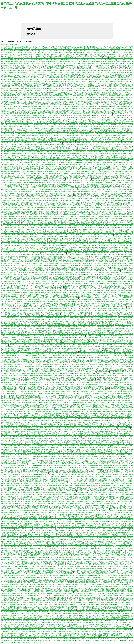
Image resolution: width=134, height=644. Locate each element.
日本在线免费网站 (98, 253)
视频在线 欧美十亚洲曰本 (43, 175)
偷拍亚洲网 (24, 476)
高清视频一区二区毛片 (42, 229)
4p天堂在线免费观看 (57, 175)
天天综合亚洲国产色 (39, 47)
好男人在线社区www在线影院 (99, 521)
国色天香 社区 (60, 469)
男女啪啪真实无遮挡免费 (50, 67)
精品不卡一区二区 (25, 244)
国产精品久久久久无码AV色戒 (10, 45)
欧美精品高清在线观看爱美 (84, 116)
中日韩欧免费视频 (65, 53)
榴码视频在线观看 (61, 253)
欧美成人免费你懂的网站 (24, 565)
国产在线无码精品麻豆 (40, 278)
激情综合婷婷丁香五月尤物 (18, 280)
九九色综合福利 (102, 285)
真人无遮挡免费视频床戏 (99, 271)
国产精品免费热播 (82, 229)
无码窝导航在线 (64, 563)
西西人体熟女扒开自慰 (16, 408)
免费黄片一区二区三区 (61, 372)
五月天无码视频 (104, 276)
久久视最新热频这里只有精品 (87, 574)
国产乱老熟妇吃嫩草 (44, 103)
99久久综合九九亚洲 (46, 523)
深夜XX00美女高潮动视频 (66, 388)
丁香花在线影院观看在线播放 (84, 594)
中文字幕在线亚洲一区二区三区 (76, 83)
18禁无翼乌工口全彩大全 (72, 460)
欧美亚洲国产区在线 (94, 110)
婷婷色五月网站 (123, 92)
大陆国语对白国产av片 (67, 395)
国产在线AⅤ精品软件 (19, 117)
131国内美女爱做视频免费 (82, 269)
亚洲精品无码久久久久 (124, 83)
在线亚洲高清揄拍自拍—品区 (46, 484)
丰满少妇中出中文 (107, 173)
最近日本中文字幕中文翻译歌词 (40, 392)
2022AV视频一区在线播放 (23, 543)
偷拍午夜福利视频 (71, 78)
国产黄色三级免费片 (35, 316)
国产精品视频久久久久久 (125, 67)
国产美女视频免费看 (124, 428)
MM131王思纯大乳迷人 (102, 471)
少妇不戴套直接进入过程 (69, 496)
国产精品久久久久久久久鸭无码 (57, 336)
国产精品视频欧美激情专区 (92, 449)
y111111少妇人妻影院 (75, 478)
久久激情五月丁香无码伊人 (67, 81)
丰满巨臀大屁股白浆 (103, 372)
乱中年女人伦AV (10, 491)
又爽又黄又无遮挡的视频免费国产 (67, 446)
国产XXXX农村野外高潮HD (74, 96)
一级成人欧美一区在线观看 (9, 282)
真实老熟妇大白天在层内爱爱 (33, 586)
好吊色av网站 (81, 610)
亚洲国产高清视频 (6, 478)
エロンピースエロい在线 (97, 305)
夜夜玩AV (45, 76)
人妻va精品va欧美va (110, 291)
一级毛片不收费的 (105, 53)
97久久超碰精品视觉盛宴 (68, 494)
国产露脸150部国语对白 (75, 251)
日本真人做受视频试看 (49, 139)
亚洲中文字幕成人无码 (90, 262)
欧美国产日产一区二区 (103, 460)
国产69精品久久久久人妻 (94, 83)
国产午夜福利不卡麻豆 (58, 289)
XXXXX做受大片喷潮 (35, 429)
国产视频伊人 (51, 530)
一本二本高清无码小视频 (24, 359)
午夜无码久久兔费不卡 (116, 99)
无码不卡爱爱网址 (8, 386)
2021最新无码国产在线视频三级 (42, 543)
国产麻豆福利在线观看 (102, 588)
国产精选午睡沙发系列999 (17, 327)
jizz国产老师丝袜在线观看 (67, 554)
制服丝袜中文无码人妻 (103, 379)
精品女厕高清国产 (51, 590)
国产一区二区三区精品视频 (62, 633)
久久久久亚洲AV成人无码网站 (88, 60)
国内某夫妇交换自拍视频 (121, 433)
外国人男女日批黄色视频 (12, 363)
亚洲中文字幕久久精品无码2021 (101, 314)
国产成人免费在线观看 (41, 424)
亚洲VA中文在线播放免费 (46, 521)
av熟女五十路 (25, 264)
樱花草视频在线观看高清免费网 (80, 608)
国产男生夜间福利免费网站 (93, 316)
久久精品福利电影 (14, 476)
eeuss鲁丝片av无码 (31, 388)
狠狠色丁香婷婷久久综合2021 (45, 172)
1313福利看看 (85, 561)
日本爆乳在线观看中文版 (95, 154)
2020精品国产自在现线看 (34, 67)
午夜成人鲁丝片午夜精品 (43, 375)
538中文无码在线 (82, 309)
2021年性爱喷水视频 (9, 540)
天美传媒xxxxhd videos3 (121, 213)
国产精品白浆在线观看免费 (71, 255)
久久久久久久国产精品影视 (113, 141)
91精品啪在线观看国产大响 (49, 572)
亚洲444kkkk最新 (47, 328)
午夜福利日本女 (71, 375)
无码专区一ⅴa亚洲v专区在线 (94, 426)
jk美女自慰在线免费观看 (50, 341)
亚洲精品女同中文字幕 (126, 56)
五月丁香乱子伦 (87, 283)
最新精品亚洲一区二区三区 (120, 406)
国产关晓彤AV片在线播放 (73, 576)
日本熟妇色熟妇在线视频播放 (65, 276)
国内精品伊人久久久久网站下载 (58, 556)
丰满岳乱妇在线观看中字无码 (21, 65)
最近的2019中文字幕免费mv (19, 547)
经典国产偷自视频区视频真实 (23, 500)
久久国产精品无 (91, 610)
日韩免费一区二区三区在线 (12, 556)
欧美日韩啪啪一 (124, 386)
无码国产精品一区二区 (93, 581)
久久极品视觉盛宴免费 (111, 516)
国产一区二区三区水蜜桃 (72, 145)
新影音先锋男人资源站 (121, 235)
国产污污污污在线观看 (86, 298)
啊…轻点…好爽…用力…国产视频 (105, 200)
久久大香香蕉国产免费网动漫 (41, 552)
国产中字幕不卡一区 (70, 310)
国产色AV (58, 231)
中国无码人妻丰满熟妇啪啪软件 (105, 628)
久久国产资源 (53, 319)
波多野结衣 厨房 (108, 455)
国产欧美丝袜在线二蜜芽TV (63, 408)
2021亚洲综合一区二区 (22, 128)
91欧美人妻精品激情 (31, 206)
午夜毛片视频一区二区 (55, 200)
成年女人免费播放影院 (15, 383)
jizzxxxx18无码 (27, 161)
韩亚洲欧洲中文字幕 (54, 76)
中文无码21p (30, 386)
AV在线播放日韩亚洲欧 (55, 332)
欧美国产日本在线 (108, 473)
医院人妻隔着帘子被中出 (62, 489)
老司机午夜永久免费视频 (39, 244)
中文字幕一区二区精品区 (43, 583)
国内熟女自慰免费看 (73, 354)
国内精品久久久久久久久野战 (48, 420)
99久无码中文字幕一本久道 (31, 619)
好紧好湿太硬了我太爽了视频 (111, 579)
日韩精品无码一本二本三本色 (98, 590)
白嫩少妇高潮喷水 (35, 235)
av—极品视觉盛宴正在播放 (34, 341)
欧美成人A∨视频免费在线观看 (82, 47)
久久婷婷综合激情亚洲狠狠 (22, 590)
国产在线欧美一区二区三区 (83, 424)
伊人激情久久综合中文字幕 (79, 493)
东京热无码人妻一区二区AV (114, 298)
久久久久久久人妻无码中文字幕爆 (114, 89)
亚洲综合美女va (40, 451)
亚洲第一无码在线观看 (54, 307)
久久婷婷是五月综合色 (49, 316)
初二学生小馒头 (25, 356)
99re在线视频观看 (97, 612)
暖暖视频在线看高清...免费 (87, 599)
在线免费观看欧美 (109, 505)
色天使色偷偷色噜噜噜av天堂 (122, 126)
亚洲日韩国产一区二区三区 (48, 186)
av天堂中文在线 (51, 359)
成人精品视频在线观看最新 (100, 278)
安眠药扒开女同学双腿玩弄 (60, 637)
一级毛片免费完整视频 (18, 312)
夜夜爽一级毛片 (97, 163)
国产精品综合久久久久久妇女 (42, 540)
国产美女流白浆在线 (36, 330)
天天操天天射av (101, 202)
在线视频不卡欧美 (29, 229)
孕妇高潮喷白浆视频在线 (77, 502)
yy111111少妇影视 (89, 516)
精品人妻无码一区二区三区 (32, 69)
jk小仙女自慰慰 (48, 130)
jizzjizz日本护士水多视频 (38, 462)
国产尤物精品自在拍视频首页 (21, 309)
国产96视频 (126, 496)
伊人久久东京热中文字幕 (36, 80)
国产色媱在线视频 (71, 467)
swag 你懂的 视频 (43, 117)
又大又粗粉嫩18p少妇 (56, 431)
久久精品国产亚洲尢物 (65, 49)
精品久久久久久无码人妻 (80, 359)
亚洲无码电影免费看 (57, 583)
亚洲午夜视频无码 (38, 226)
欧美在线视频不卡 (75, 157)
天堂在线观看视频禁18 (73, 179)
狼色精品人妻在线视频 (53, 404)
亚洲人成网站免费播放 (123, 637)
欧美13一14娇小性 (14, 274)
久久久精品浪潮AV (112, 81)
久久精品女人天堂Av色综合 (22, 177)
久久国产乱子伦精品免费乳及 (78, 397)
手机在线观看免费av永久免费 (55, 415)
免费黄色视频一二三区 (35, 130)
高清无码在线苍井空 (96, 422)
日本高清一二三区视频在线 (50, 65)
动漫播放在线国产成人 (50, 224)
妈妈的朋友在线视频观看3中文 (94, 235)
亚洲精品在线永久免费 (79, 330)
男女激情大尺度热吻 (25, 213)
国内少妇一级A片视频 (72, 401)
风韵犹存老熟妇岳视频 (71, 110)
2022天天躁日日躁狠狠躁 (36, 494)
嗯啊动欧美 (116, 319)
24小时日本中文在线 (72, 123)
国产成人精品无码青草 (97, 217)
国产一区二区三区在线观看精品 (111, 370)
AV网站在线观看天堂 (42, 559)
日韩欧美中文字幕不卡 (65, 568)
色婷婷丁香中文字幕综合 (46, 498)
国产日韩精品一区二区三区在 (112, 484)
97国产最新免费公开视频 (112, 224)
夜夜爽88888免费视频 (20, 606)
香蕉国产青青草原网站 (94, 150)
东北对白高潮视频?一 (47, 69)
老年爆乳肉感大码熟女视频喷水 (52, 429)
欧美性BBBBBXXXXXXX (88, 460)
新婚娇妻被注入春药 (20, 211)
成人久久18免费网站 (98, 310)
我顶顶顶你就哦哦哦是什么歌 (34, 312)
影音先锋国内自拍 (15, 220)
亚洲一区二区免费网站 (109, 83)
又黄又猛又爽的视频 (23, 72)
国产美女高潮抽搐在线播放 (65, 500)
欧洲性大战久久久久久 (92, 475)
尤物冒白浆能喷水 (78, 473)
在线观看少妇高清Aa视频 (17, 402)
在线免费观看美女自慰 (100, 613)
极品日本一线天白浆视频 (106, 238)
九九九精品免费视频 (108, 264)
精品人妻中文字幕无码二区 (116, 395)
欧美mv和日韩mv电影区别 (87, 130)
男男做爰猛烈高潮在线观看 (22, 325)
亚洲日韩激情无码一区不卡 (57, 402)
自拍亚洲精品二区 (27, 361)
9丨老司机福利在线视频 (76, 433)
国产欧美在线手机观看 (80, 287)
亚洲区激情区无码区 (65, 410)
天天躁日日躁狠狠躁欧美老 (15, 561)
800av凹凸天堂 (125, 641)
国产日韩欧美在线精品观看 (104, 599)
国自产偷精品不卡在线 (47, 350)
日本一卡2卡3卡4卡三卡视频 (97, 554)
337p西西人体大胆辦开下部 (31, 568)
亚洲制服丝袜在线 (15, 624)
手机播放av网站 (96, 193)
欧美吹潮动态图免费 (10, 310)
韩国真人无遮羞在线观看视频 (53, 177)
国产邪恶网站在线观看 (88, 383)
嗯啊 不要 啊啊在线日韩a (86, 188)
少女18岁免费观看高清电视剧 (116, 626)
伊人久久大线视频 (38, 503)
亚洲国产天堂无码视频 (45, 417)
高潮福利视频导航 (64, 128)
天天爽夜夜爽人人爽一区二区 (81, 521)
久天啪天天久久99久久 (22, 330)
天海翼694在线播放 (40, 514)
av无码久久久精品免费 (79, 466)
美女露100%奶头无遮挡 (10, 437)
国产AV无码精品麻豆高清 (73, 328)
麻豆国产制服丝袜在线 (99, 125)
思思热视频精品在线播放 (123, 363)
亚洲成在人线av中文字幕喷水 (68, 188)
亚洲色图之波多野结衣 (80, 54)
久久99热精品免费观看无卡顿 (34, 595)
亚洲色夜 (83, 639)
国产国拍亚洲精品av (10, 523)
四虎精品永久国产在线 (80, 484)
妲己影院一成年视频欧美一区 (83, 301)
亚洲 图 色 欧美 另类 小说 (70, 271)
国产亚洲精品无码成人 (94, 469)
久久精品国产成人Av (95, 503)
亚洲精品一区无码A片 (33, 509)
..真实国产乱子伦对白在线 (49, 94)
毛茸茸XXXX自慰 (6, 117)
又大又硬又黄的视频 (117, 413)
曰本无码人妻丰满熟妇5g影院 (28, 218)
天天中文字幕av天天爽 (36, 128)
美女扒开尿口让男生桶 (103, 413)
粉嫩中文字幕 (67, 330)
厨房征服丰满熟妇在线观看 (57, 78)
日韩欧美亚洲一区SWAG (120, 119)
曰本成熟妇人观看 (86, 622)
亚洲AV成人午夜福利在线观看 (114, 269)
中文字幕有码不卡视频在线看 (60, 502)
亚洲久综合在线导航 (88, 157)
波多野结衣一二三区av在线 (38, 530)
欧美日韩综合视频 (70, 641)
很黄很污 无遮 (112, 610)
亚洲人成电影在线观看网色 (89, 161)
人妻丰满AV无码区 (37, 155)
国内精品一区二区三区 (46, 211)
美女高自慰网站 (67, 89)
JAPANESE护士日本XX (120, 339)
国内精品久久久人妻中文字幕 (87, 325)
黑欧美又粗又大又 (35, 440)
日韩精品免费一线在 (9, 318)
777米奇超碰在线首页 (87, 255)
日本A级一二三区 (42, 58)
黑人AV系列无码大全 (61, 172)
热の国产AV (112, 420)
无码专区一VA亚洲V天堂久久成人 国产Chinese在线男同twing (38, 126)
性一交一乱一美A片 (83, 146)
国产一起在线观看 (114, 590)
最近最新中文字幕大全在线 (70, 231)
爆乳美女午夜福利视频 (54, 292)
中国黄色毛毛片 (117, 581)
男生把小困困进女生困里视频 (71, 191)
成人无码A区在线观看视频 (28, 345)
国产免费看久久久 (121, 51)
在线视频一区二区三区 (89, 523)
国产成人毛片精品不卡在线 (45, 164)
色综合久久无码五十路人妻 (39, 585)
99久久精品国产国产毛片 (41, 545)
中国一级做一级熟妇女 (57, 229)
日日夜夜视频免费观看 (25, 545)
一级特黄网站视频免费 (32, 433)
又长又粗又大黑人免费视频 (16, 233)
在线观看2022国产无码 (116, 69)
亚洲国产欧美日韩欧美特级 (106, 262)
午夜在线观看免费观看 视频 (81, 453)
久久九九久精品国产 (60, 457)
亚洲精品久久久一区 (19, 238)
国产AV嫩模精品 (36, 574)
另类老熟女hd (41, 404)
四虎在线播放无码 (64, 170)
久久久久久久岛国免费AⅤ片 (90, 220)
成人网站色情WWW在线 (55, 370)
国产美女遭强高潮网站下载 (112, 247)
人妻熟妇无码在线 (87, 478)
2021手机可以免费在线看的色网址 (103, 209)
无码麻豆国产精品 (31, 641)
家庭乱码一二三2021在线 (85, 105)
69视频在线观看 (86, 507)
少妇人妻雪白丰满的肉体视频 (99, 218)
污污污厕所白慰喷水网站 (101, 458)
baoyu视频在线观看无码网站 (64, 56)
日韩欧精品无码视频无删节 (27, 411)
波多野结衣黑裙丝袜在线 (55, 547)
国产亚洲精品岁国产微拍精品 (110, 449)
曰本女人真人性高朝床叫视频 (58, 613)
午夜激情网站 (101, 327)
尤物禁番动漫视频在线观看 (48, 491)
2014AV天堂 (103, 296)
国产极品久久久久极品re (90, 159)
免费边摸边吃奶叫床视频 (60, 523)
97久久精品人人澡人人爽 (35, 606)
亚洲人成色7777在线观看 (63, 343)
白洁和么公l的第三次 (47, 541)
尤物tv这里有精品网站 (22, 204)
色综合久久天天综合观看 (40, 213)
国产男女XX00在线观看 (91, 276)
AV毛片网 (23, 435)
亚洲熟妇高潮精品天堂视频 (12, 554)
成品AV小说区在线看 (102, 58)
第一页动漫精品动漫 (17, 637)
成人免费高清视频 (102, 137)
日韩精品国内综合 (93, 117)
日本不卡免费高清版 (92, 375)
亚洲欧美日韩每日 (98, 332)
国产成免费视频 (98, 98)
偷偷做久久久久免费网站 (64, 359)
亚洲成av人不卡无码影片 (112, 249)
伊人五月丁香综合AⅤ (30, 576)
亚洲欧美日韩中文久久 (92, 538)
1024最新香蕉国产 (122, 621)
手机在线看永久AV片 (73, 622)
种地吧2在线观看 (76, 348)
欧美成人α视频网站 (15, 633)
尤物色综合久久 (63, 265)
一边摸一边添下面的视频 (25, 90)
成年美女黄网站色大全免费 (102, 603)
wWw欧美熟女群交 (47, 399)
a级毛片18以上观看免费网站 (15, 541)
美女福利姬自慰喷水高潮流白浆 (38, 74)
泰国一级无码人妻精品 (91, 563)
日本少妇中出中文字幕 (36, 251)
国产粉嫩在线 (41, 388)
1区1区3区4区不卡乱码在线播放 (38, 125)
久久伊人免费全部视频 (78, 206)
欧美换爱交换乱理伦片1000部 (20, 242)
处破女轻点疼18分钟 (67, 536)
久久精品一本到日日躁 (92, 296)
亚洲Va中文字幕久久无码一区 (56, 242)
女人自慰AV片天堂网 (92, 330)
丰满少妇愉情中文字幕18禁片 (49, 374)
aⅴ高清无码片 (29, 343)
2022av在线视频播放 (93, 51)
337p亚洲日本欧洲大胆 (69, 108)
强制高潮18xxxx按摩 (115, 507)
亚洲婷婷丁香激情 (10, 150)
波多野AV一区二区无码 (72, 415)
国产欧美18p (17, 141)
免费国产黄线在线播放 (71, 368)
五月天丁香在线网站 (7, 630)
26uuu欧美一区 (72, 399)
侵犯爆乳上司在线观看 (79, 505)
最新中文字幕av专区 (10, 90)
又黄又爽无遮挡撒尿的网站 (41, 137)
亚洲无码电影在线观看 (90, 433)
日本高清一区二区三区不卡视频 (75, 543)
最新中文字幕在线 (31, 117)
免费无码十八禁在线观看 (118, 256)
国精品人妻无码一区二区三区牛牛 (45, 512)
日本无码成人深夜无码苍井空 (39, 356)
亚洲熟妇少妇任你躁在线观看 (91, 377)
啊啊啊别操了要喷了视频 (124, 397)
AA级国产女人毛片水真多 (113, 512)
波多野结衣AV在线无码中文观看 (52, 330)
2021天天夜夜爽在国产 (109, 208)
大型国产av (4, 473)
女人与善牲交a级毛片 (23, 256)
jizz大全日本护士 (113, 476)
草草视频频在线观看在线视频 (10, 213)
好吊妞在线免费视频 (110, 408)
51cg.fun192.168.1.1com (28, 287)
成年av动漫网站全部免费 (55, 233)
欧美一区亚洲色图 (27, 624)
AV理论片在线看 (87, 300)
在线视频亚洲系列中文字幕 (84, 448)
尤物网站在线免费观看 (65, 193)
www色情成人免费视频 (21, 251)
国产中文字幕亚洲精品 (28, 172)
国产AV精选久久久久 (110, 134)
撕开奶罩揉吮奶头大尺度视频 (39, 96)
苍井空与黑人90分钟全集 (19, 81)
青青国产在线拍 (116, 87)
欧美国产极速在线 (8, 366)
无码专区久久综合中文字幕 (98, 164)
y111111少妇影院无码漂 (45, 579)
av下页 (109, 271)
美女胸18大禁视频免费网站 (26, 175)
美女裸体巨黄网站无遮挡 (56, 368)
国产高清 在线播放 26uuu (12, 518)
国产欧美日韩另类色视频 (31, 87)
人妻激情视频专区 (52, 47)
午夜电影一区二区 (19, 246)
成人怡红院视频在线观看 (42, 112)
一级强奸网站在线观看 (83, 224)
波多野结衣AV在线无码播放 (27, 89)
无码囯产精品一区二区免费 (118, 188)
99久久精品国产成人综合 (23, 247)
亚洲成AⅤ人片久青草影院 (16, 586)
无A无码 (37, 168)
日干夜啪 (62, 576)
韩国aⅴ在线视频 (63, 635)
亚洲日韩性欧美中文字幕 (77, 274)
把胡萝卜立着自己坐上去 (66, 148)
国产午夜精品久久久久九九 (93, 121)
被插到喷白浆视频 (109, 227)
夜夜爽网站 (61, 585)
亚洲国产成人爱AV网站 (24, 148)
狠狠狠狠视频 (99, 621)
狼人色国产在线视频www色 (38, 549)
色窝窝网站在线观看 (115, 424)
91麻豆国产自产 (45, 246)
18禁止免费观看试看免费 (118, 229)
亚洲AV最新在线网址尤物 (125, 291)
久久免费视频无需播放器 (84, 141)
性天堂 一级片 (52, 585)
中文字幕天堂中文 (84, 231)
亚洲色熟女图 (7, 617)
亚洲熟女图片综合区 (102, 130)
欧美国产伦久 (24, 74)
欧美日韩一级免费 (106, 606)
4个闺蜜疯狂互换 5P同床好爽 (66, 116)
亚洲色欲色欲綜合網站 (38, 56)
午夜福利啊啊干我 (115, 49)
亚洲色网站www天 (70, 260)
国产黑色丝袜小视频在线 (54, 72)
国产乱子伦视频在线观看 (104, 574)
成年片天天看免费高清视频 (114, 633)
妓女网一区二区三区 (122, 348)
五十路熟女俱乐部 (77, 213)
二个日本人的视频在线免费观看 (40, 502)
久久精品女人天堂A (66, 534)
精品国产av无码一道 (33, 222)
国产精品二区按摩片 (49, 283)
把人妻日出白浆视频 (14, 473)
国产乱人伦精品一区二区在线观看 (61, 626)
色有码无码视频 (12, 271)
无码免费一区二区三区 (25, 146)
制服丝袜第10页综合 (81, 117)
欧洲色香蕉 (116, 121)
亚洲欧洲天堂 (55, 63)
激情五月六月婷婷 (8, 251)
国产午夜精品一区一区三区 (55, 110)
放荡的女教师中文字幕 (89, 437)
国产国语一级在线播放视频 (91, 53)
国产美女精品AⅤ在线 (121, 154)
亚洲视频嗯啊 (45, 536)
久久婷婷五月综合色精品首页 (116, 303)
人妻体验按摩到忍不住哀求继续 (28, 417)
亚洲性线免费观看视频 (93, 637)
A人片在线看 (21, 227)
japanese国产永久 (55, 536)
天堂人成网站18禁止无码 (94, 215)
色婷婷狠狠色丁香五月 (65, 476)
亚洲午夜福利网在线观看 (35, 262)
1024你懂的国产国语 (20, 366)
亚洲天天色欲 (24, 374)
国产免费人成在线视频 (11, 514)
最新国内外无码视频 (10, 381)
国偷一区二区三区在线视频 (22, 502)
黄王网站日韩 (83, 498)
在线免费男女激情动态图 (36, 471)
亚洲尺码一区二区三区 (31, 336)
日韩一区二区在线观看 (29, 567)
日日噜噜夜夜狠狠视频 (68, 76)
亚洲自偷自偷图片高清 (108, 62)
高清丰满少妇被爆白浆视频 (82, 217)
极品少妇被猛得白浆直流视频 (38, 191)
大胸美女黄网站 (111, 135)
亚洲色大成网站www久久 (116, 549)
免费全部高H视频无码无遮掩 (80, 139)
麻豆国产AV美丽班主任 (57, 145)
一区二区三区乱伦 (54, 267)
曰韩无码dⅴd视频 (83, 365)
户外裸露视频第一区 (64, 361)
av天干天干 (77, 85)
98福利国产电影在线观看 (62, 215)
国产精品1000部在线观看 (106, 433)
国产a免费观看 (43, 368)
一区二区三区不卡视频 (36, 642)
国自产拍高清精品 (24, 143)
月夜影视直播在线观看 (31, 498)
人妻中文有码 (24, 518)
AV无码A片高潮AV (14, 419)
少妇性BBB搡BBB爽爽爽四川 (83, 148)
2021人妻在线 (28, 422)
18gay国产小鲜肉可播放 (21, 440)
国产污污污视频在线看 (43, 567)
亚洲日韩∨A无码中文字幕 (11, 632)
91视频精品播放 (19, 58)
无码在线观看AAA (102, 610)
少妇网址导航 (112, 103)
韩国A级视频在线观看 (71, 469)
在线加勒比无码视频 (75, 69)
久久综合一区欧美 (35, 457)
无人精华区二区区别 (87, 166)
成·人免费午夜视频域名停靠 (75, 597)
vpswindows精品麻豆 (60, 588)
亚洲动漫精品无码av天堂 (37, 410)
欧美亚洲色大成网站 (75, 383)
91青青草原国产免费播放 (8, 47)
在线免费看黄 (71, 244)
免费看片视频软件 (66, 166)
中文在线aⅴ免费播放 (107, 213)
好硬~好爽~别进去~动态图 (42, 626)
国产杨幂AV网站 (102, 585)
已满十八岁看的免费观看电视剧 (44, 197)
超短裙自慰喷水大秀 (62, 393)
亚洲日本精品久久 (91, 184)
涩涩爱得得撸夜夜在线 (88, 99)
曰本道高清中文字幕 (79, 568)
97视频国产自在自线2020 (76, 114)
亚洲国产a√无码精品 (9, 298)
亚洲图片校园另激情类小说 (119, 559)
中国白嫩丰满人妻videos (57, 137)
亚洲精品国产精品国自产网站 (100, 94)
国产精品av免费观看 (12, 92)
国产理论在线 (73, 265)
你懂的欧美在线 (58, 475)
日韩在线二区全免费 (39, 422)
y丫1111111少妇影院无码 (42, 154)
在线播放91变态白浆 (90, 114)
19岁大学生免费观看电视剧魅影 (49, 99)
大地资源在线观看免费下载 (80, 632)
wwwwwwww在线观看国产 (63, 350)
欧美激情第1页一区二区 (77, 316)
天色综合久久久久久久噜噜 (123, 556)
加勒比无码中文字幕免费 (52, 390)
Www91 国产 (5, 137)
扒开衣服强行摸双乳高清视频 (75, 235)
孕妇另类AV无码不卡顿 (21, 224)
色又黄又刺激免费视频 (22, 132)
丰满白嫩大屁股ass (32, 211)
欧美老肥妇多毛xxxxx (71, 321)
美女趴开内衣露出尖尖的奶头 (73, 532)
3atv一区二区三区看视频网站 (9, 511)
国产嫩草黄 (49, 451)
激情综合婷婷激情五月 (55, 191)
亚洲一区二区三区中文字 (17, 343)
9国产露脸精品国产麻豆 (59, 375)
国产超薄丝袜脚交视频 (43, 260)
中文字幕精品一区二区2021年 (104, 72)
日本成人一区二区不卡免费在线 (94, 199)
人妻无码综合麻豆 (127, 305)
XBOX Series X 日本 (39, 529)
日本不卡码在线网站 (93, 545)
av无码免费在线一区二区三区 (40, 49)
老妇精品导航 (108, 240)
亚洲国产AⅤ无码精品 (40, 123)
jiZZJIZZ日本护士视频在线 (122, 312)
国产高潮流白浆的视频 (66, 305)
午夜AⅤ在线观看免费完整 (63, 348)
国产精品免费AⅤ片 (13, 119)
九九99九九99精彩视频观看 (120, 475)
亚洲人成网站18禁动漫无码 (50, 381)
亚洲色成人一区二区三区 (73, 190)
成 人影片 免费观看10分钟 (118, 372)
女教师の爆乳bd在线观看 (95, 455)
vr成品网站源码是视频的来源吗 (47, 218)
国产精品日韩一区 (10, 247)
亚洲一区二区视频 (33, 208)
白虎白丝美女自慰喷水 (46, 285)
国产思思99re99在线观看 (123, 236)
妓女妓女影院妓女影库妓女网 (51, 413)
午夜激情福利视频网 (98, 141)
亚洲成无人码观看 (14, 435)
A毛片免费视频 (49, 489)
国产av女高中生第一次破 (77, 442)
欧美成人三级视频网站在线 (109, 525)
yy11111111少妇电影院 (68, 307)
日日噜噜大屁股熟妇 (113, 595)
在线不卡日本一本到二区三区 (38, 547)
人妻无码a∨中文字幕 (13, 200)
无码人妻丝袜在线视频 (62, 168)
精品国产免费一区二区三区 (25, 357)
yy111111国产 (72, 482)
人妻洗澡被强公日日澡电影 (116, 480)
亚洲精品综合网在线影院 (14, 63)
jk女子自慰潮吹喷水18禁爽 (97, 570)
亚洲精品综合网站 (12, 536)
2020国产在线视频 (77, 53)
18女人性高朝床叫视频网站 (57, 444)
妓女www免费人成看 (12, 283)
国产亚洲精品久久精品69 (107, 639)
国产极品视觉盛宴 (71, 624)
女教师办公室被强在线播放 (48, 222)
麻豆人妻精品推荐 (70, 384)
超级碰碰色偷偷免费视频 (65, 606)
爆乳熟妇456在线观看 (123, 408)
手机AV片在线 (47, 256)
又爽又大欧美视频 (127, 139)
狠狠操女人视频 (26, 455)
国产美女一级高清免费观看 (97, 204)
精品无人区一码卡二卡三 (80, 204)
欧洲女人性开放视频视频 (17, 641)
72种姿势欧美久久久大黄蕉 (68, 610)
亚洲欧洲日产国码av (122, 451)
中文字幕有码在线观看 (61, 274)
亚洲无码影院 (64, 184)
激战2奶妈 (79, 377)
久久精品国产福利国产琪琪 (11, 406)
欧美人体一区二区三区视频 (51, 586)
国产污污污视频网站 (20, 390)
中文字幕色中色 (32, 366)
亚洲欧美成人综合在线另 (114, 148)
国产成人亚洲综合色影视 (33, 399)
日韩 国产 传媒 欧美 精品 (42, 135)
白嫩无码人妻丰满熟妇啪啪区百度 (45, 98)
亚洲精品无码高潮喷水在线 (74, 516)
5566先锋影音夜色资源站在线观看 (53, 485)
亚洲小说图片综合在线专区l (54, 157)
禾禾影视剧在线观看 (39, 361)
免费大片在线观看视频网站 (27, 588)
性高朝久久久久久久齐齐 (93, 101)
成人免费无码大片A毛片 (40, 561)
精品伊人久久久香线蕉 (10, 338)
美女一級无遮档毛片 (36, 339)
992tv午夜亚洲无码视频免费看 (75, 199)
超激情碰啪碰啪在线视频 (96, 56)
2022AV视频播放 (17, 121)
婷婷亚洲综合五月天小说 (84, 125)
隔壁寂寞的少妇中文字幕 (40, 500)
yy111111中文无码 (90, 406)
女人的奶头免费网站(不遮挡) (101, 267)
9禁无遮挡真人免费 (53, 101)
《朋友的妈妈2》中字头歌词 (115, 125)
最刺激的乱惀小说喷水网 (72, 485)
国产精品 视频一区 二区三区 (101, 388)
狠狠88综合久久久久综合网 (22, 76)
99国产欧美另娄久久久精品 (77, 363)
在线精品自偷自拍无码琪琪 (65, 222)
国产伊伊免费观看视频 (26, 123)
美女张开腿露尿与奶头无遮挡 (41, 363)
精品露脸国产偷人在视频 (36, 476)
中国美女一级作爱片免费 (34, 327)
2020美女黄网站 (25, 96)
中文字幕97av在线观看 (88, 588)
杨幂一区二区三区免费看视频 (82, 314)
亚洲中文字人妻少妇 (38, 177)
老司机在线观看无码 (23, 505)
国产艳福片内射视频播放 (37, 615)
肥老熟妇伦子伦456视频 (90, 251)
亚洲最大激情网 (25, 406)
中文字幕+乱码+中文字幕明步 (26, 613)
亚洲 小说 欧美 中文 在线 (39, 105)
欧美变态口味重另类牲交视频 (47, 83)
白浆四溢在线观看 (36, 309)
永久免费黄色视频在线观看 (25, 310)
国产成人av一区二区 (12, 552)
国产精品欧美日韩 (70, 175)
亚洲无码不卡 (81, 294)
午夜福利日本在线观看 (11, 278)
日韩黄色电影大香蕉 (87, 559)
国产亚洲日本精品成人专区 (110, 572)
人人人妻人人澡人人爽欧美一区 (57, 628)
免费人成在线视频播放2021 (57, 96)
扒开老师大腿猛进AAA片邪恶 (101, 576)
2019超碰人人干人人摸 (86, 415)
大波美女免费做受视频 (80, 80)
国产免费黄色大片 (20, 386)
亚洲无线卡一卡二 (37, 426)
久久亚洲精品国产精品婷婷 (63, 426)
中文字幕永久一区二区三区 (100, 384)
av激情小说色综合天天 (50, 435)
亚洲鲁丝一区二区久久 (23, 574)
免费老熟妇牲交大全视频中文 (10, 428)
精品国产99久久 (78, 606)
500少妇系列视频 (33, 348)
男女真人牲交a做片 (95, 511)
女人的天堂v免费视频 (102, 177)
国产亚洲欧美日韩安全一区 (102, 478)
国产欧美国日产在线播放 (115, 282)
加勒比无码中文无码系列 (73, 507)
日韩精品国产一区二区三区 (122, 473)
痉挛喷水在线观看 (45, 637)
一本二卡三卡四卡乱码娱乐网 (49, 193)
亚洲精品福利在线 (56, 392)
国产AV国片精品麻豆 (10, 426)
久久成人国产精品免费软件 (92, 597)
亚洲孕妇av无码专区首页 (31, 269)
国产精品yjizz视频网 (17, 328)
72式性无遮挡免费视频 (22, 549)
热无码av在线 (23, 429)
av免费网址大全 (20, 599)
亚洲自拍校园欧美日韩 (24, 426)
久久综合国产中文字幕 (16, 336)
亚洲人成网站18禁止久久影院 (46, 276)
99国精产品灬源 (19, 475)
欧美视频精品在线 (91, 107)
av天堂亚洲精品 (124, 244)
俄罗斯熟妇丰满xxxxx (63, 527)
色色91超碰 (32, 114)
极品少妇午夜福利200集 (95, 498)
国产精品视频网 (102, 184)
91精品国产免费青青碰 (112, 570)
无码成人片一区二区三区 (69, 471)
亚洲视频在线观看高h (96, 408)
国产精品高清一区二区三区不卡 (30, 274)
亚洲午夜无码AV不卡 (30, 608)
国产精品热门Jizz (124, 163)
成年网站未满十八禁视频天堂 (37, 628)
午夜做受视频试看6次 (51, 624)
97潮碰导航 (86, 579)
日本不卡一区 (15, 244)
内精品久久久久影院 (71, 242)
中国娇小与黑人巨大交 (123, 439)
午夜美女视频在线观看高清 (102, 559)
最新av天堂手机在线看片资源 (18, 348)
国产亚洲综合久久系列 (43, 397)
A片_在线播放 (91, 287)
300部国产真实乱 (90, 467)
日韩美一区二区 (34, 150)
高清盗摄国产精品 (69, 62)
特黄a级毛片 (92, 81)
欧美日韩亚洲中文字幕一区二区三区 (90, 172)
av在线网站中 (64, 159)
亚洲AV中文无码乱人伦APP (66, 94)
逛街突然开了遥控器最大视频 (34, 170)
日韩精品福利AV (107, 119)
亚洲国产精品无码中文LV (113, 226)
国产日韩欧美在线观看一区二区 (29, 632)
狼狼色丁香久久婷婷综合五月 (115, 540)
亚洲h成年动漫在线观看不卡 (21, 469)
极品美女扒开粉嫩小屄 (67, 503)
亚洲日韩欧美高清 (110, 494)
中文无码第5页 (42, 576)
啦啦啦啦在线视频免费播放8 (103, 485)
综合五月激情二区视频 (54, 85)
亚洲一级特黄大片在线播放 (29, 534)
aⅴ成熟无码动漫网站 (85, 123)
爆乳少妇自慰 (125, 356)
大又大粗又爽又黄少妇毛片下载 (60, 437)
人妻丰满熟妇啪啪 (37, 298)
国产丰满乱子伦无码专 (73, 289)
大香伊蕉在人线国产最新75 (77, 637)
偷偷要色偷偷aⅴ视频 (62, 478)
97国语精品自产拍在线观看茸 (76, 336)
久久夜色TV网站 (47, 460)
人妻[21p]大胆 (94, 561)
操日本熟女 (64, 292)
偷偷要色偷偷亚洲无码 (66, 182)
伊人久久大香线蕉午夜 (12, 154)
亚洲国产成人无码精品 (57, 321)
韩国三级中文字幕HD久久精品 (72, 72)
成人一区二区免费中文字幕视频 (83, 98)
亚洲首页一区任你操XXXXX (24, 529)
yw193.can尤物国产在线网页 (19, 442)
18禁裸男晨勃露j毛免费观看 (30, 202)
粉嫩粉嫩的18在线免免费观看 (86, 471)
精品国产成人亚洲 (44, 594)
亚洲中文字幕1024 (45, 383)
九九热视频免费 (77, 283)
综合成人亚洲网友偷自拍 (38, 159)
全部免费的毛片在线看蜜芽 (92, 381)
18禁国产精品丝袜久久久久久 (76, 567)
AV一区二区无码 (84, 590)
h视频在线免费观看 (125, 514)
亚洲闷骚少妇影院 (52, 132)
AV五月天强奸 (101, 81)
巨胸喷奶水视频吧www (72, 585)
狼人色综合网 (99, 428)
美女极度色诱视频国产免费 (58, 357)
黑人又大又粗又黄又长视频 (78, 51)
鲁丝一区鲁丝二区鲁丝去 (76, 291)
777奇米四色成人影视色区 (93, 370)
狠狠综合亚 (17, 496)
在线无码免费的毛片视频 (117, 592)
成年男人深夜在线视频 (36, 224)
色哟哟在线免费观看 (106, 532)
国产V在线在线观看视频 (93, 567)
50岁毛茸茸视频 (83, 242)
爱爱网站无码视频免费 (28, 556)
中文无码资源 (97, 300)
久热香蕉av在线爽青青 (11, 146)
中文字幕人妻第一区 (97, 240)
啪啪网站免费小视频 (9, 204)
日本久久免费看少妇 (25, 503)
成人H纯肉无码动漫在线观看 (49, 148)
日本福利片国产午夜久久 (47, 478)
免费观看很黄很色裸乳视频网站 (25, 610)
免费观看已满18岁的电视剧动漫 (120, 603)
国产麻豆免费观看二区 (105, 159)
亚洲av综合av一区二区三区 (68, 595)
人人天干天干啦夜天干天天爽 (45, 581)
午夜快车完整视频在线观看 (82, 592)
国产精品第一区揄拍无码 (39, 480)
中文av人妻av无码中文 (57, 303)
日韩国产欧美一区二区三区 (28, 181)
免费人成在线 (31, 164)
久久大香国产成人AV (61, 449)
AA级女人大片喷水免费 (73, 612)
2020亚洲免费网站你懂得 (83, 63)
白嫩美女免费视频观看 (122, 493)
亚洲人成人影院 (33, 296)
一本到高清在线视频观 (70, 238)
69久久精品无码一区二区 (107, 191)
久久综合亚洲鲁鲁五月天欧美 (112, 65)
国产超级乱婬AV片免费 (104, 527)
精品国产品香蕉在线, (49, 298)
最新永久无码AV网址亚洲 (68, 240)
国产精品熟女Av (48, 372)
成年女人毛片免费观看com (100, 507)
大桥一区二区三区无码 (48, 253)
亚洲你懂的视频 (20, 388)
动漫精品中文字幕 (61, 597)
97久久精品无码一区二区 (106, 410)
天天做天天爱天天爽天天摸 (35, 291)
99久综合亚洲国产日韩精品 (110, 274)
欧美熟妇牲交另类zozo (110, 338)
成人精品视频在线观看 (101, 487)
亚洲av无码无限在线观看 (38, 325)
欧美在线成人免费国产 (56, 473)
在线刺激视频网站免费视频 (62, 285)
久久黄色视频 (127, 581)
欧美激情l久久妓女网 (39, 467)
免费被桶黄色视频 (33, 182)
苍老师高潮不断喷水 (54, 166)
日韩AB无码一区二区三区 (56, 352)
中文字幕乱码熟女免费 (8, 139)
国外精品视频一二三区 (40, 90)
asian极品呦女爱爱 (70, 229)
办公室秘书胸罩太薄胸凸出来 (102, 594)
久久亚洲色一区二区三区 (45, 621)
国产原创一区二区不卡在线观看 (121, 267)
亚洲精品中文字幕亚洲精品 (32, 525)
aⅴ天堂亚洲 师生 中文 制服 (107, 348)
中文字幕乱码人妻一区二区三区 (111, 597)
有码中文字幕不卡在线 (119, 354)
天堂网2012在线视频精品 (73, 181)
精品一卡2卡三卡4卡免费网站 (72, 547)
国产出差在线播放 (64, 132)
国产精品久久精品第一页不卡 (50, 577)
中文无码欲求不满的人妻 (23, 298)
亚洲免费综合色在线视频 (102, 76)
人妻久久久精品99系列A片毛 (26, 145)
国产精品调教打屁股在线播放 (87, 323)
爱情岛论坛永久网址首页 (121, 318)
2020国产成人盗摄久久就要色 (103, 339)
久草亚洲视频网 (109, 233)
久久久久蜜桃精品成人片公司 (109, 615)
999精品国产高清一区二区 (114, 345)
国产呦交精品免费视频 (93, 393)
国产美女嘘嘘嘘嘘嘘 (74, 639)
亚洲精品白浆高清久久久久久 (76, 366)
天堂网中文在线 (60, 235)
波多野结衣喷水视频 (29, 581)
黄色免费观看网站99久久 (123, 393)
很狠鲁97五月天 (126, 597)
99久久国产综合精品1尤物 (109, 630)
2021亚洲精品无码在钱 (64, 139)
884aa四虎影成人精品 (33, 280)
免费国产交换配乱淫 (47, 475)
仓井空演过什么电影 (103, 509)
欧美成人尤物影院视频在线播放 (107, 71)
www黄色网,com (108, 235)
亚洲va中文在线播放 (59, 179)
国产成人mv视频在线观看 (89, 190)
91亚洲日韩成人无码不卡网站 (41, 273)
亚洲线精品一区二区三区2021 (114, 179)
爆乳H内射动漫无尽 (70, 125)
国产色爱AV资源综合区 (99, 303)
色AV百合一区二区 (100, 255)
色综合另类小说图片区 (47, 274)
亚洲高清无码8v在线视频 (47, 161)
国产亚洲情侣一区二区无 (49, 220)
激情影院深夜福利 (54, 213)
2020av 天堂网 (24, 316)
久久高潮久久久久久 (44, 296)
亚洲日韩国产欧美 (25, 105)
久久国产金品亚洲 (75, 99)
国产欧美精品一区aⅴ (60, 498)
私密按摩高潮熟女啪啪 (87, 485)
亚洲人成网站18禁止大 (14, 112)
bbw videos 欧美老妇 (44, 323)
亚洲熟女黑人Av (36, 76)
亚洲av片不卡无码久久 (15, 186)
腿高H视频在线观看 (67, 390)
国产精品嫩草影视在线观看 (112, 361)
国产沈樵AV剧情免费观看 (41, 473)
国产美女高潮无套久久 (104, 402)
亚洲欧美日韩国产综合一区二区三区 (85, 258)
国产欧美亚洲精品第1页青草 (77, 393)
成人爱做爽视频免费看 (57, 273)
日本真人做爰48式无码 (119, 574)
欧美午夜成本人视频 (20, 446)
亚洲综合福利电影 (18, 576)
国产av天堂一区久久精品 (77, 170)
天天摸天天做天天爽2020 (25, 437)
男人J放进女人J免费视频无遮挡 (36, 134)
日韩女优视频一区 (42, 379)
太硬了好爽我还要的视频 (23, 318)
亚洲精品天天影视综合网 (86, 401)
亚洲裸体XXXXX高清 (80, 150)
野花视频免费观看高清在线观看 (17, 354)
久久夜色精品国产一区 (109, 469)
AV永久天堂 (127, 585)
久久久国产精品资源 (42, 556)
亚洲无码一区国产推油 (40, 53)
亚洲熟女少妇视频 (36, 139)
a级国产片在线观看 (24, 392)
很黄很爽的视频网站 (73, 440)
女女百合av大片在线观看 (109, 300)
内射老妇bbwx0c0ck (99, 226)
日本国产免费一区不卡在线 (84, 244)
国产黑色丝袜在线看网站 (77, 208)
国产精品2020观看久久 (75, 556)
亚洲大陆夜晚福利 (109, 154)
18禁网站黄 (40, 345)
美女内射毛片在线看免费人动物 (68, 365)
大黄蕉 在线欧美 (86, 69)
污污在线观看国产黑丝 (118, 478)
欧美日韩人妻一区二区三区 (77, 168)
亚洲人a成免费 (26, 56)
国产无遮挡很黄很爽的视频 (102, 446)
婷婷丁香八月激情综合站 (31, 121)
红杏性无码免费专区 (50, 345)
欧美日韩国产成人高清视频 (50, 554)
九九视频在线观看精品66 (84, 310)
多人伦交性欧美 (13, 168)
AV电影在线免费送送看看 (106, 186)
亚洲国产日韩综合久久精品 (12, 368)
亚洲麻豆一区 (81, 375)
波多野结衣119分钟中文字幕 (99, 307)
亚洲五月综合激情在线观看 (113, 199)
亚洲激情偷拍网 (84, 630)
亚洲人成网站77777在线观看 (122, 238)
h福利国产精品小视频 (111, 157)
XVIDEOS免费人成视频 (75, 579)
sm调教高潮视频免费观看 (43, 289)
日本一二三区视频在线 (49, 455)
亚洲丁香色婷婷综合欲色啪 (20, 494)
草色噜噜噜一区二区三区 (74, 256)
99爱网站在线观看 (73, 498)
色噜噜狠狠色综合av (120, 287)
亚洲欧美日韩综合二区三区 (38, 132)
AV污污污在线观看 (45, 619)
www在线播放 (18, 62)
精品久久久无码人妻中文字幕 (111, 529)
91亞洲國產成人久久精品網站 (96, 482)
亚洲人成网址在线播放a (78, 581)
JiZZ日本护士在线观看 (42, 610)
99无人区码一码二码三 (108, 511)
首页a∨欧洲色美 (62, 482)
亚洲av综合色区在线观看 (70, 604)
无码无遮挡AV (18, 520)
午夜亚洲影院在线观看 (110, 365)
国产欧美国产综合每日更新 (78, 128)
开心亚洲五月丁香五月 (122, 511)
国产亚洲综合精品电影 (54, 105)
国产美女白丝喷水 (33, 285)
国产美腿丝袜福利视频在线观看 (80, 619)
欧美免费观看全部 (34, 377)
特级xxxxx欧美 (7, 53)
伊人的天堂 (89, 354)
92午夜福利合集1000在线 (8, 148)
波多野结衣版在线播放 (21, 114)
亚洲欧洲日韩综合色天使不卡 (118, 278)
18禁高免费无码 (75, 87)
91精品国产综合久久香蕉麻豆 (66, 126)
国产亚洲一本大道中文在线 (88, 327)
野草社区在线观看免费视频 (90, 343)
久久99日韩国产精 (11, 393)
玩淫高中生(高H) (59, 384)
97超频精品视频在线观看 (50, 60)
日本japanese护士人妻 (104, 107)
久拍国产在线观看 (83, 399)
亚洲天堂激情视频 (53, 53)
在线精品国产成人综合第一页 (59, 363)
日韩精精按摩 (99, 516)
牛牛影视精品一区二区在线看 (12, 455)
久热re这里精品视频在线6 (101, 246)
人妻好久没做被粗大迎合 (29, 141)
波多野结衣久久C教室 (41, 200)
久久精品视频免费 (78, 451)
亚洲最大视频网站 (121, 62)
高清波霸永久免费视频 (48, 574)
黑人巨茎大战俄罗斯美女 (125, 357)
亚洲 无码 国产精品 (67, 451)
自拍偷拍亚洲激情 (122, 110)
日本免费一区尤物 (60, 190)
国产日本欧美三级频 (54, 119)
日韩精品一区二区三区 (117, 273)
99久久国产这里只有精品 (91, 152)
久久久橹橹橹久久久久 (57, 135)
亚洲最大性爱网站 (23, 191)
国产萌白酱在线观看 (56, 246)
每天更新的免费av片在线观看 (100, 347)
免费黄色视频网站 (110, 604)
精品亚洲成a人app (97, 338)
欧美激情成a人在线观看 (93, 336)
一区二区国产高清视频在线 (12, 273)
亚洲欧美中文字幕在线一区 (54, 550)
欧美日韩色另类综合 (27, 112)
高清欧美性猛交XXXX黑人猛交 (93, 96)
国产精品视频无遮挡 (65, 381)
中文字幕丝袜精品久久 (23, 159)
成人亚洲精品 (15, 375)
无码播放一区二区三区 (79, 529)
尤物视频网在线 (12, 482)
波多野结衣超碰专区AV (36, 532)
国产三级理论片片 (12, 392)
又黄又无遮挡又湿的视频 (39, 101)
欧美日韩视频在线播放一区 (71, 246)
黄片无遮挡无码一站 (112, 255)
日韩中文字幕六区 (61, 639)
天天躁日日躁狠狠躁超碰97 (123, 170)
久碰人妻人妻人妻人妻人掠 (123, 327)
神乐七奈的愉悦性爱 (10, 570)
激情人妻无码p (119, 399)
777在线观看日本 (59, 520)
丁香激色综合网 (24, 119)
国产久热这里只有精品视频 (62, 581)
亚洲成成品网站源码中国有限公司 (86, 312)
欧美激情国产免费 (16, 173)
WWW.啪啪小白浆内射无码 (31, 186)
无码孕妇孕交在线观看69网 (31, 383)
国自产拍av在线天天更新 (12, 105)
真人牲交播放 (17, 305)
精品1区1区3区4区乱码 (63, 173)
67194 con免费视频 (121, 264)
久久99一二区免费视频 (106, 561)
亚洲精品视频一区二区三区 (27, 249)
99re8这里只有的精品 (18, 319)
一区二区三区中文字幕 (90, 541)
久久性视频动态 (30, 238)
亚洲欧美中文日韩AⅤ (93, 168)
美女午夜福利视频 (116, 215)
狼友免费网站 (97, 586)
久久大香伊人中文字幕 (40, 85)
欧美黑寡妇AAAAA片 (55, 117)
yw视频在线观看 (82, 482)
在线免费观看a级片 (66, 327)
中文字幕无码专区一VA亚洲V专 (49, 354)
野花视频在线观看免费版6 (38, 71)
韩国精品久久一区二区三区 (85, 487)
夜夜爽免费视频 (6, 312)
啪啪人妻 (102, 538)
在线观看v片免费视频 (9, 574)
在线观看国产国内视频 (59, 256)
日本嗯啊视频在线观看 (81, 536)
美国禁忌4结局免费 (73, 298)
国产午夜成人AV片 (65, 213)
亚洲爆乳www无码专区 (44, 617)
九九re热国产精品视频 (16, 269)
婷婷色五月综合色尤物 (24, 538)
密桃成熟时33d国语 (127, 146)
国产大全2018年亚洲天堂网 (52, 54)
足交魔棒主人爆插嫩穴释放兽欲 (28, 92)
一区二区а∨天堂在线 (34, 536)
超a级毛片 (125, 507)
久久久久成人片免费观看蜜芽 (61, 619)
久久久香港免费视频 (37, 54)
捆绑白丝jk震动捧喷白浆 (70, 332)
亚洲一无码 (106, 98)
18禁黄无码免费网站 (66, 339)
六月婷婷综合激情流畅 (50, 128)
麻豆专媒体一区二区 (39, 146)
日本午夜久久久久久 (44, 63)
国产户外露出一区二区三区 (123, 325)
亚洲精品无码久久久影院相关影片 (101, 87)
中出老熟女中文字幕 (28, 197)
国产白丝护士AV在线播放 (110, 163)
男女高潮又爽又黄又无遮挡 (100, 424)
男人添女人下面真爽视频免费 (98, 632)
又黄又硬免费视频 (43, 612)
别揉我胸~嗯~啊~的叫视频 (65, 512)
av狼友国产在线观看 (121, 181)
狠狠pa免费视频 (10, 585)
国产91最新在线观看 (101, 480)
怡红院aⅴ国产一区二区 (92, 170)
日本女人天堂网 (22, 338)
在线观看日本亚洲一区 (110, 428)
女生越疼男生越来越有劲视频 (119, 80)
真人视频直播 (100, 604)
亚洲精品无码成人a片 (25, 552)
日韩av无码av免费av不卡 (72, 356)
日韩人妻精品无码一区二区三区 (93, 457)
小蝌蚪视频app (13, 89)
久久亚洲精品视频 (106, 581)
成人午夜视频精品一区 (40, 267)
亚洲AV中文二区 (106, 567)
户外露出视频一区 (67, 150)
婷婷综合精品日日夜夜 (91, 186)
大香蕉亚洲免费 (39, 489)
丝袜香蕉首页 (25, 71)
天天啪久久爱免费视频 (53, 159)
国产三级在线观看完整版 (60, 269)
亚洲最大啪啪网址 (105, 117)
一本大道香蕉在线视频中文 (94, 294)
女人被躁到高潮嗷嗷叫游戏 (20, 377)
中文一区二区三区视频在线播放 (44, 215)
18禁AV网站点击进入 (53, 184)
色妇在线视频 (25, 292)
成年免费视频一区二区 (11, 417)
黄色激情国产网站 (9, 529)
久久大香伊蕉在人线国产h (93, 173)
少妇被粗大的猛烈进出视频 (105, 287)
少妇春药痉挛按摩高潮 (108, 393)
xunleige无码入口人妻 (92, 363)
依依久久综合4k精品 (50, 258)
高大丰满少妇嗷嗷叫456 (61, 114)
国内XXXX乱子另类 (110, 621)
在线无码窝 (62, 354)
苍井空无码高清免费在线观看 (23, 630)
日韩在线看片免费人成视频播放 (106, 439)
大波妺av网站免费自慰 (14, 601)
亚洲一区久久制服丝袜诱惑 (38, 72)
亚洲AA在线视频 (96, 119)
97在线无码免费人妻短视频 (122, 173)
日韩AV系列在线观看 (120, 577)
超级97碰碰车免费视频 (61, 419)
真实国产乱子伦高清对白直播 (49, 81)
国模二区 (82, 354)
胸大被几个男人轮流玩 (124, 338)
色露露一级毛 (121, 60)
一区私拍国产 (123, 448)
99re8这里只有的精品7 (32, 420)
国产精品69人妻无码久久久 (36, 152)
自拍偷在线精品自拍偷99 (21, 231)
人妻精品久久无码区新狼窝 (87, 604)
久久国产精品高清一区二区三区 (40, 264)
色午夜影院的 (62, 377)
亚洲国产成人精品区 (82, 554)
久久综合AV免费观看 (84, 417)
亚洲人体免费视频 (105, 583)
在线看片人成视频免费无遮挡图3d (55, 334)
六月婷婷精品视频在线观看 (118, 552)
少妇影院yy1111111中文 (74, 253)
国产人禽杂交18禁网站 (67, 424)
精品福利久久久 (36, 413)
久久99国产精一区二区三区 (36, 347)
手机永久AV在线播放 (58, 543)
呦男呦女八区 (18, 83)
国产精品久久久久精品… (53, 338)
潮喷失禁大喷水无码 (84, 552)
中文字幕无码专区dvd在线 (94, 529)
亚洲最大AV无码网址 (45, 516)
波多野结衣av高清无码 (40, 282)
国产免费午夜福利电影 (99, 462)
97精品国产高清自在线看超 (24, 321)
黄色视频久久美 (55, 632)
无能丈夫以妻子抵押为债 (32, 597)
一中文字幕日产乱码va (75, 292)
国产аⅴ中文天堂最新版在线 (124, 628)
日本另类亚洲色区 (69, 386)
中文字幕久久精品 (62, 220)
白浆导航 (33, 466)
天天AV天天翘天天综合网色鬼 (24, 135)
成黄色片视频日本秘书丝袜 (123, 233)
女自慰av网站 (73, 514)
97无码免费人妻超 (23, 482)
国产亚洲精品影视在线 (51, 236)
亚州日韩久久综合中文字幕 (31, 592)
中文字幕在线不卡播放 (115, 368)
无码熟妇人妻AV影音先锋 (85, 550)
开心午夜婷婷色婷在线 (11, 152)
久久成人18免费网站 (78, 426)
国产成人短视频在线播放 (47, 348)
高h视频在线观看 (115, 588)
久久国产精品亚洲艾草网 (125, 300)
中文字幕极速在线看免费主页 (34, 449)
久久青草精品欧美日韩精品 (105, 431)
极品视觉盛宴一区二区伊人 (11, 352)
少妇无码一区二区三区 (115, 632)
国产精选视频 (69, 464)
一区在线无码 (126, 204)
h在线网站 (23, 291)
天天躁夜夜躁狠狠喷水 (67, 462)
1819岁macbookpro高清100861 (75, 357)
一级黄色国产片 (86, 612)
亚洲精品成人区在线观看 (97, 135)
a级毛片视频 (35, 523)
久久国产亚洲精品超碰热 (68, 226)
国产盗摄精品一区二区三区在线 (41, 538)
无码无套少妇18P (34, 374)
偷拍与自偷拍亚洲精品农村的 (36, 338)
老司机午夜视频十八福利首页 (105, 491)
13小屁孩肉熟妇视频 (36, 256)
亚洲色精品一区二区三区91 (45, 384)
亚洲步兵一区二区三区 (40, 527)
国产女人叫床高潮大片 (32, 246)
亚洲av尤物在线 (95, 608)
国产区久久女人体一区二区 (106, 190)
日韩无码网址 (60, 615)
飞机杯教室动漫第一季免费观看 (37, 217)
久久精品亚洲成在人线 (65, 204)
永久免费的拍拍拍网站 (32, 301)
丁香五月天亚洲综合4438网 (119, 402)
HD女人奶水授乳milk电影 (117, 321)
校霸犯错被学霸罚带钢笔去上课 (33, 485)
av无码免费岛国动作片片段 (102, 328)
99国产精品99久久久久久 (73, 58)
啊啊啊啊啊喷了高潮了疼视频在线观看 (88, 411)
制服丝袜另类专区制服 (104, 466)
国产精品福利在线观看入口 (25, 570)
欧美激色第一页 (23, 532)
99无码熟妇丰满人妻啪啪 (119, 466)
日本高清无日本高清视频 (47, 51)
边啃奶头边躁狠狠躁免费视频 (51, 327)
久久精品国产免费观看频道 (38, 143)
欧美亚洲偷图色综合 (85, 271)
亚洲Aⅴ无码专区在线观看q (11, 157)
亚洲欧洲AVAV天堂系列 (82, 500)
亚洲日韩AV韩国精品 (15, 197)
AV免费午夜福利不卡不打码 (112, 182)
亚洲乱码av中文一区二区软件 (100, 592)
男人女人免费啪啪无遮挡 (86, 428)
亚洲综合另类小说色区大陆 (35, 195)
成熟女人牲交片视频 (10, 125)
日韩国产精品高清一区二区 (96, 489)
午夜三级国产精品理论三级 (118, 347)
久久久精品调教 (9, 114)
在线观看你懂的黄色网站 (10, 487)
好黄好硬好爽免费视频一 (10, 439)
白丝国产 (127, 159)
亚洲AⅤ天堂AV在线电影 (115, 145)
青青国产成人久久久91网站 (121, 240)
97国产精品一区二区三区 (12, 226)
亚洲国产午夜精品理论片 (104, 406)
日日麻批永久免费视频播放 (117, 90)
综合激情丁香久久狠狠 (31, 314)
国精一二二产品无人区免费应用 (34, 635)
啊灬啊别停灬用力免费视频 (37, 442)
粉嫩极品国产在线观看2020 (94, 208)
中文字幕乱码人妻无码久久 (28, 603)
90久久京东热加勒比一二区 (89, 181)
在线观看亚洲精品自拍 (100, 448)
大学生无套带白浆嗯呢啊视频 (95, 108)
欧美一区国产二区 (70, 487)
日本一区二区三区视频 (16, 188)
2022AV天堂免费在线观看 (114, 204)
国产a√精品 (57, 451)
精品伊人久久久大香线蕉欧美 (83, 303)
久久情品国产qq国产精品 (32, 541)
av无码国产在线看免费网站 (118, 388)
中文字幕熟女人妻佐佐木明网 (74, 615)
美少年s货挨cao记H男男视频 (56, 217)
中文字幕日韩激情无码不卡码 (69, 428)
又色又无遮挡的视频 (99, 148)
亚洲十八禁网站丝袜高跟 (108, 637)
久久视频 (71, 269)
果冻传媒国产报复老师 (111, 92)
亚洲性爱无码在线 (63, 280)
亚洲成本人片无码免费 (78, 350)
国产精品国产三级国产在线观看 (85, 126)
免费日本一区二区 (118, 159)
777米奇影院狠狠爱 (85, 352)
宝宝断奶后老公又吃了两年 (44, 520)
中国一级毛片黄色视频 (50, 606)
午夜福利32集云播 (123, 608)
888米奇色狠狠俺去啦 (124, 265)
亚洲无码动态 (47, 188)
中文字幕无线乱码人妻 (18, 433)
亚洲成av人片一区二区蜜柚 (116, 143)
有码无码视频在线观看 (72, 137)
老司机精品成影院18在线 (68, 448)
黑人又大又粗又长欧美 (126, 310)
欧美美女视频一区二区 (26, 401)
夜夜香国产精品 (119, 72)
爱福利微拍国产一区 (52, 388)
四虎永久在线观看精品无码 (122, 561)
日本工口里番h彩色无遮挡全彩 (70, 509)
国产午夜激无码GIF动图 (66, 112)
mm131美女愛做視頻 (126, 471)
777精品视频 (55, 188)
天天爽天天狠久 (99, 157)
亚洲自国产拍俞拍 (114, 521)
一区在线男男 (53, 49)
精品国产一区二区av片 (106, 220)
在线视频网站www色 (102, 99)
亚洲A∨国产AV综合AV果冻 (113, 489)
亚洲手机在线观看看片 (87, 145)
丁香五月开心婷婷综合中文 (105, 312)
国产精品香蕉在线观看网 (54, 325)
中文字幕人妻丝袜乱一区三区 (33, 188)
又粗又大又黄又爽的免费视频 (19, 639)
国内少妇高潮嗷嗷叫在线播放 (43, 493)
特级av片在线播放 (45, 632)
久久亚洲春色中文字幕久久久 (40, 431)
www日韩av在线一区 (23, 410)
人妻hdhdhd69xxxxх (57, 323)
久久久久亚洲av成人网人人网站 (67, 491)
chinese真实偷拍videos (126, 426)
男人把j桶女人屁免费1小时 (68, 586)
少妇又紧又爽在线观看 (84, 617)
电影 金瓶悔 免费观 (92, 206)
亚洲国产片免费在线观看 (17, 595)
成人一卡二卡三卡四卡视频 (63, 197)
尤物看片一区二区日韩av (62, 87)
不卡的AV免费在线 (96, 579)
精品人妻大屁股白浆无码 (13, 534)
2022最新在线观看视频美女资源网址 (12, 69)
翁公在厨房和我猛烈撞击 (39, 166)
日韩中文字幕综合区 (78, 410)
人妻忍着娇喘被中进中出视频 (102, 354)
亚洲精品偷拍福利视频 (39, 565)
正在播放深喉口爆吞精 (50, 251)
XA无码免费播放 (82, 247)
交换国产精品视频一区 (70, 134)
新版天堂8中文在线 (67, 80)
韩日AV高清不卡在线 (25, 448)
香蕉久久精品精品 (10, 159)
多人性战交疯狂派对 (23, 615)
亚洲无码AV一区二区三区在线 (112, 350)
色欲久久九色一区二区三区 (77, 296)
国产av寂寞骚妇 (115, 471)
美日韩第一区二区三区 (110, 112)
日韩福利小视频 (89, 339)
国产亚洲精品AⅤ (30, 184)
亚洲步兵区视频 (105, 411)
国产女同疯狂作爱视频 (111, 435)
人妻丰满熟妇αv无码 (116, 496)
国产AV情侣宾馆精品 (10, 489)
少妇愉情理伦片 (26, 601)
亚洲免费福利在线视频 (83, 347)
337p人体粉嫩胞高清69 (103, 273)
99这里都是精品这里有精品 (118, 206)
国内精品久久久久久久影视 (58, 247)
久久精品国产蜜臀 (70, 520)
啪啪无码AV (62, 622)
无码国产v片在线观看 (84, 143)
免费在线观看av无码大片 (27, 163)
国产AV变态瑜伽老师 (12, 401)
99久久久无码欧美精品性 (8, 72)
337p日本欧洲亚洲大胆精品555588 (120, 509)
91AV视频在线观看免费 (71, 74)
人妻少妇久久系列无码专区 (18, 134)
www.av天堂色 (83, 110)
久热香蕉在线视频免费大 (115, 585)
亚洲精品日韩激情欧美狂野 (57, 507)
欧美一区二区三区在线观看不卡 (25, 512)
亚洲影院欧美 (117, 606)
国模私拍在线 (116, 271)
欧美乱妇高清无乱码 (83, 134)
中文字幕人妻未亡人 (120, 209)
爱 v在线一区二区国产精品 (22, 209)
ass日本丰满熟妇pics (101, 145)
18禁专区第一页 (46, 255)
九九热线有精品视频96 (85, 209)
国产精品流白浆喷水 (112, 538)
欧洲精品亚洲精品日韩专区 (125, 108)
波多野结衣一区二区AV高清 (32, 328)
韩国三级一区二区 (19, 365)
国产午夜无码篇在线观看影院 (108, 375)
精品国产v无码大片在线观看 (39, 209)
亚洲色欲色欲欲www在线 (117, 558)
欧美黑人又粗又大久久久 (106, 222)
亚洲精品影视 (122, 112)
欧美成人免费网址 (56, 141)
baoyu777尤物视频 (64, 90)
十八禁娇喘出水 (87, 576)
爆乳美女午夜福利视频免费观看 (117, 419)
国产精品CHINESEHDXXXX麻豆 (77, 154)
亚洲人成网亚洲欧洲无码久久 (47, 92)
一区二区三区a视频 (72, 402)
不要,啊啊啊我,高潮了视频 (93, 451)
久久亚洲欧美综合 (110, 341)
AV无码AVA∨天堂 (86, 179)
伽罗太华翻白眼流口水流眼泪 (40, 601)
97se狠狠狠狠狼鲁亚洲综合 (81, 408)
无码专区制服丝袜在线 (54, 458)
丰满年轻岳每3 (112, 296)
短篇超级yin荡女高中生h (69, 294)
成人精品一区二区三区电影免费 (101, 374)
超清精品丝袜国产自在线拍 (84, 175)
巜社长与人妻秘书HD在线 (112, 116)
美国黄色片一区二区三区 (30, 323)
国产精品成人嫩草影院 (96, 146)
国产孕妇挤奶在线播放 (56, 559)
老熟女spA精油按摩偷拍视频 (25, 215)
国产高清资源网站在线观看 (102, 444)
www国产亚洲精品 (25, 363)
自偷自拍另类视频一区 (57, 103)
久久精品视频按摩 (27, 473)
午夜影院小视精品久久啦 (16, 462)
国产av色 (90, 603)
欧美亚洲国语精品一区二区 (105, 211)
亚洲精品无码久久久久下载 (19, 208)
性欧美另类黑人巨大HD (84, 78)
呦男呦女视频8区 (41, 271)
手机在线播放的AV (10, 256)
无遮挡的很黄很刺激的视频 (11, 291)
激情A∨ (126, 251)
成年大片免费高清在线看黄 (71, 161)
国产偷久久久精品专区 (108, 381)
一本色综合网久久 (11, 334)
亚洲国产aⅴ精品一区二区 (87, 200)
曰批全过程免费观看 (13, 316)
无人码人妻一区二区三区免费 (27, 294)
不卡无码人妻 (38, 428)
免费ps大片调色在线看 (40, 110)
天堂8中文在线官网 (26, 352)
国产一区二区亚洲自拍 (66, 300)
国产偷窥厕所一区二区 (35, 395)
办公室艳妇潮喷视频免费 (29, 107)
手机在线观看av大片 (71, 558)
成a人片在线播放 (97, 265)
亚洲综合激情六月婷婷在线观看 (115, 417)
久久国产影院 (43, 534)
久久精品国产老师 (52, 204)
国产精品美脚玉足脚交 (71, 264)
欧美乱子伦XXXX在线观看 (88, 585)
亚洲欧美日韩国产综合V (94, 236)
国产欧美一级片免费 (115, 276)
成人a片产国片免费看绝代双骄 (54, 287)
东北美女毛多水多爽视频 (105, 114)
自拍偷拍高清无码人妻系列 (70, 458)
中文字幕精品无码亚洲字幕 (103, 260)
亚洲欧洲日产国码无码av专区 (78, 603)
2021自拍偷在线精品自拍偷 (104, 126)
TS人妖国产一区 (6, 98)
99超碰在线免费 (40, 411)
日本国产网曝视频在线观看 (67, 411)
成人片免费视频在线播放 (122, 498)
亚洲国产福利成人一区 (59, 406)
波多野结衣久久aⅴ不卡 (82, 233)
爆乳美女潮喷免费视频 (91, 410)
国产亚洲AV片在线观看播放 (13, 567)
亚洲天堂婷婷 (110, 399)
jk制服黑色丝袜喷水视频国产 (110, 292)
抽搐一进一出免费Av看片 (87, 132)
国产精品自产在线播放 (70, 323)
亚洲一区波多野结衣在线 (124, 604)
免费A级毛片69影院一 (117, 379)
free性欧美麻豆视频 (97, 67)
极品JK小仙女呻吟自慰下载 (88, 431)
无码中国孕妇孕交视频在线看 (115, 482)
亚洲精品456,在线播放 (81, 570)
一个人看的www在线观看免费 (34, 236)
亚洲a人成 (66, 157)
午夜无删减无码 (120, 505)
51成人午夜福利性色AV (65, 435)
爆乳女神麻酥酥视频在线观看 (82, 193)
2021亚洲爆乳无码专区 (89, 202)
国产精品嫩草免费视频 (45, 62)
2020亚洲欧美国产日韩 (96, 365)
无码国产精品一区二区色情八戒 (50, 509)
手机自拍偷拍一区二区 (65, 107)
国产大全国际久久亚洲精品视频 (31, 220)
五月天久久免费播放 (7, 58)
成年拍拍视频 (29, 233)
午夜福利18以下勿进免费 (77, 121)
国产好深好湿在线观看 (23, 54)
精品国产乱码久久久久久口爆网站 (32, 60)
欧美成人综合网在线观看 (64, 529)
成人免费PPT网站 (25, 101)
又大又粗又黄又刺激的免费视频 (40, 303)
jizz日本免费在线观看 (26, 85)
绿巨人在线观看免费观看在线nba (87, 238)
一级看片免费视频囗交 (97, 224)
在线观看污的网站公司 (97, 341)
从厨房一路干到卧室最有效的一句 (29, 99)
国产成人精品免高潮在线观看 (26, 393)
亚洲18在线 (78, 202)
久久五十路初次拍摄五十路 (58, 439)
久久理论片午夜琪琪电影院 (22, 108)
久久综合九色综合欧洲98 (95, 65)
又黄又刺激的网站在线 (123, 135)
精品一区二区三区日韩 (16, 190)
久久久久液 (13, 145)
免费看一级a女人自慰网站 (15, 485)
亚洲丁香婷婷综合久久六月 (60, 383)
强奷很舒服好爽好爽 (31, 319)
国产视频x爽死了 (58, 211)
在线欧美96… (78, 464)
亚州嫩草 (58, 150)
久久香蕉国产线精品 (90, 635)
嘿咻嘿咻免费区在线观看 (51, 195)
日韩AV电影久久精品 (108, 236)
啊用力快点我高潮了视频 (116, 458)
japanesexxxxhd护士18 (68, 429)
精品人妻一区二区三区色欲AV (123, 211)
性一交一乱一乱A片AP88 (123, 191)
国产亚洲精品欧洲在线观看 (123, 227)
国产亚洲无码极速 (28, 493)
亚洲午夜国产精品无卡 (65, 374)
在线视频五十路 (58, 62)
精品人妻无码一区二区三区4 (75, 406)
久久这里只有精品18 (73, 630)
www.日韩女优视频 (91, 527)
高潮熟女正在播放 (11, 458)
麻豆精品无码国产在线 (103, 523)
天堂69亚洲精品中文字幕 (59, 366)
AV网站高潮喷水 (49, 449)
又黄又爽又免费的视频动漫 (52, 471)
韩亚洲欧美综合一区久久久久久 (80, 164)
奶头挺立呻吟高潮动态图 (113, 305)
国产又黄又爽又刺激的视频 (104, 530)
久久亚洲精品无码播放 (60, 518)
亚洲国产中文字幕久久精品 (92, 213)
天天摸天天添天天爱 (17, 265)
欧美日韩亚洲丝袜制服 (84, 265)
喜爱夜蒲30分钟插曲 (118, 161)
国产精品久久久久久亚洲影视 (48, 202)
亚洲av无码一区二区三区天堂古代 (96, 419)
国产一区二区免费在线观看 (53, 496)
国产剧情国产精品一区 (123, 85)
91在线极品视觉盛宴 (86, 249)
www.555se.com (23, 152)
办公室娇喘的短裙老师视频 (50, 300)
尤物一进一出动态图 (13, 626)
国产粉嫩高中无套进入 (48, 235)
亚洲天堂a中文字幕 (14, 559)
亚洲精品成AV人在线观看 (24, 110)
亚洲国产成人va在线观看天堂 (50, 240)
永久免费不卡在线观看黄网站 (49, 265)
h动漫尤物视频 (69, 303)
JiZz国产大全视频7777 (82, 429)
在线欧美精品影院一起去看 (111, 612)
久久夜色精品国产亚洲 (74, 628)
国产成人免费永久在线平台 (34, 283)
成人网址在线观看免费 (126, 476)
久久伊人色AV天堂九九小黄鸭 (76, 345)
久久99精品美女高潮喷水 (49, 116)
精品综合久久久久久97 (67, 195)
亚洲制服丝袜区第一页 (25, 137)
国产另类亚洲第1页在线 (125, 283)
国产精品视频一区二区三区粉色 (99, 90)
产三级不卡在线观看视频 (115, 231)
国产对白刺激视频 (12, 166)
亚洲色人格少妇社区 (47, 457)
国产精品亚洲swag (105, 624)
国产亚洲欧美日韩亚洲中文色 (79, 361)
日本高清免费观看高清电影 (42, 437)
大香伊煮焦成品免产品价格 (17, 604)
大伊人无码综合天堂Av (41, 78)
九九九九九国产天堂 (59, 328)
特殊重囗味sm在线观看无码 (11, 460)
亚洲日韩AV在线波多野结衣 (114, 301)
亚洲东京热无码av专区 (84, 67)
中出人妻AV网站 (123, 81)
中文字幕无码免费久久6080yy (117, 195)
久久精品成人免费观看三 (56, 561)
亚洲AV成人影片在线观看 (124, 134)
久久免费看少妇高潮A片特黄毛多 (18, 457)
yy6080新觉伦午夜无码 (19, 67)
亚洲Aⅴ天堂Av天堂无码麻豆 (110, 377)
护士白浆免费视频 (82, 540)
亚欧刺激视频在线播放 (103, 496)
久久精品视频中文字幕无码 (52, 428)
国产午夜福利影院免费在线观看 (14, 289)
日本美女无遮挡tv (28, 424)
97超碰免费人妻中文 (28, 305)
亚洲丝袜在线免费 (13, 126)
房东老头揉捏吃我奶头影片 (67, 312)
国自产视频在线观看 (19, 594)
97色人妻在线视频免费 (113, 554)
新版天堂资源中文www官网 (100, 617)
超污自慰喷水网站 (18, 370)
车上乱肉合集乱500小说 (33, 253)
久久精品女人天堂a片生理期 (110, 500)
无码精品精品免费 (119, 530)
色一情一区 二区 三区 (100, 550)
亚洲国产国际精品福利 (39, 415)
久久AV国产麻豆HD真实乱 (79, 285)
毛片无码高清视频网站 (93, 525)
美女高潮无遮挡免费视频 (10, 99)
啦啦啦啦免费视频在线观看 (72, 559)
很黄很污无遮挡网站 (100, 440)
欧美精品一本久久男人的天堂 (120, 53)
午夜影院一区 (61, 590)
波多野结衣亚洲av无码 (88, 628)
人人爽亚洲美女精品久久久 (91, 615)
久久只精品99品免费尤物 (30, 633)
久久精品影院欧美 (118, 532)
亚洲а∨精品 (113, 283)
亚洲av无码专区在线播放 (41, 357)
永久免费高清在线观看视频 (81, 577)
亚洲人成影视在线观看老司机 (22, 413)
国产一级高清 (67, 473)
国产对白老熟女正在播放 (63, 227)
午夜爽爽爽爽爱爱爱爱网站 (64, 98)
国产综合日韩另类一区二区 (72, 561)
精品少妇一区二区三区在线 (18, 258)
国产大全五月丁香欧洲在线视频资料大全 (111, 128)
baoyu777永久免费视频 (29, 173)
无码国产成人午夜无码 (34, 255)
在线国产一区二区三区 (118, 446)
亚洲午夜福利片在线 (115, 94)
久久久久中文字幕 (8, 224)
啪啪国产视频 (120, 200)
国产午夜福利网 (71, 247)
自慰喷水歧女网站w (107, 193)
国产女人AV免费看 (102, 437)
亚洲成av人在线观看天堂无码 (56, 123)
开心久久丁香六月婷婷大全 (9, 527)
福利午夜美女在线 (114, 47)
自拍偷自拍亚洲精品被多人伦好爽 (117, 520)
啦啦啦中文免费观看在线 (29, 484)
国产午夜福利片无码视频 (14, 621)
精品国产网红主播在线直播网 (67, 309)
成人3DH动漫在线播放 (99, 85)
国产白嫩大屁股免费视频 (31, 265)
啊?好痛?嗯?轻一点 (79, 182)
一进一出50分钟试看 (118, 289)
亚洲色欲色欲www (120, 262)
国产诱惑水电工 (50, 615)
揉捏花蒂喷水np (126, 576)
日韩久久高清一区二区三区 (102, 415)
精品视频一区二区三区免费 (124, 253)
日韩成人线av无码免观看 (14, 424)
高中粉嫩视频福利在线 (97, 233)
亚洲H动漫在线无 (58, 460)
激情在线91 (113, 60)
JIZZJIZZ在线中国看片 (95, 264)
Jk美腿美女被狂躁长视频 (100, 368)
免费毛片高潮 (100, 366)
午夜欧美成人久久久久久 (55, 143)
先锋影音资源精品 (102, 420)
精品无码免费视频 (108, 498)
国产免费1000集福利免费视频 (94, 92)
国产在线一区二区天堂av (68, 63)
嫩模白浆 (27, 462)
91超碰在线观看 (13, 415)
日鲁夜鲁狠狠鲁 (52, 278)
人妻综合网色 (43, 336)
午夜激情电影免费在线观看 (106, 181)
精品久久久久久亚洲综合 (85, 514)
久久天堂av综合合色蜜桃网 (48, 280)
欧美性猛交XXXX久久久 (28, 559)
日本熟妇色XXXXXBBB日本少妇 (69, 65)
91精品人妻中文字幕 (104, 568)
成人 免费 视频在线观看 (80, 56)
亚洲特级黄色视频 (78, 339)
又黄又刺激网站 (113, 437)
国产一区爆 (9, 370)
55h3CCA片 (4, 604)
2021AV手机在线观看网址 (32, 190)
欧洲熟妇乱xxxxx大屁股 (116, 58)
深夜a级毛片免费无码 (115, 152)
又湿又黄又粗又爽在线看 (76, 635)
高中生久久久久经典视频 (52, 226)
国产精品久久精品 (70, 540)
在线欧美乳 (93, 139)
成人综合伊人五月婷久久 (120, 242)
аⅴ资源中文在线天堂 (120, 491)
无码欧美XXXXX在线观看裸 (105, 325)
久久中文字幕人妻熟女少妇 (45, 588)
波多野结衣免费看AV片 (55, 604)
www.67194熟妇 (73, 163)
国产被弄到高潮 (54, 610)
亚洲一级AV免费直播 (100, 601)
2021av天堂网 (21, 563)
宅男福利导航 (13, 137)
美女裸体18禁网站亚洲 (36, 482)
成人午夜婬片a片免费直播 (45, 603)
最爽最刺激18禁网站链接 (101, 188)
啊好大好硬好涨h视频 (121, 101)
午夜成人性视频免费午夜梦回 (100, 552)
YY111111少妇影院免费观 (69, 119)
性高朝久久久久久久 (59, 417)
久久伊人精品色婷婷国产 (61, 208)
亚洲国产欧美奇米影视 (121, 502)
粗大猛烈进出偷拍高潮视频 (16, 170)
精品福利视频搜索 (110, 253)
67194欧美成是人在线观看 (36, 464)
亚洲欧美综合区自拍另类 (45, 633)
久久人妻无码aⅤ (77, 89)
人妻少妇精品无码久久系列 (41, 321)
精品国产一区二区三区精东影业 (96, 345)
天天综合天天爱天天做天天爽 (120, 107)
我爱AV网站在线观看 (121, 334)
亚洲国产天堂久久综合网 (88, 439)
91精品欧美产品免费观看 (45, 294)
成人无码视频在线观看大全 (56, 401)
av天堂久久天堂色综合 (85, 368)
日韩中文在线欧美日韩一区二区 (93, 89)
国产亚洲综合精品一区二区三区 (48, 182)
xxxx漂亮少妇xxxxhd (30, 58)
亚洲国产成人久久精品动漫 (84, 267)
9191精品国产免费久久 (112, 543)
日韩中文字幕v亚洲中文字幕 (67, 224)
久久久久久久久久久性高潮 (63, 521)
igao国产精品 (12, 615)
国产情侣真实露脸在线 (71, 135)
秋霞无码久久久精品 (44, 206)
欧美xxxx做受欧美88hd (87, 440)
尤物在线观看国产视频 (98, 269)
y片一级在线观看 (52, 505)
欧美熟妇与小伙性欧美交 (58, 630)
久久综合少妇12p (113, 137)
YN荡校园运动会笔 (88, 256)
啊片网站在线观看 (33, 354)
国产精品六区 (60, 487)
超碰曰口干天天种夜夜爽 (119, 536)
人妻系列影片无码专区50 (12, 101)
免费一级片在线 (12, 538)
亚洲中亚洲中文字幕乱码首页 (80, 392)
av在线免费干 (52, 527)
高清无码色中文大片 (73, 621)
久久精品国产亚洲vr (113, 244)
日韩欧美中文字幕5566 (40, 401)
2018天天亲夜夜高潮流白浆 (88, 211)
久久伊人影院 (105, 336)
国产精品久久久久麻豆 (55, 89)
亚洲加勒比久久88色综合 (57, 601)
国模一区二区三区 (98, 249)
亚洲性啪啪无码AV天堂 (87, 356)
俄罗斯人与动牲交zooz (77, 538)
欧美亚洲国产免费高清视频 (109, 608)
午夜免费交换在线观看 (14, 287)
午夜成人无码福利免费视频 (38, 292)
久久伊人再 (127, 374)
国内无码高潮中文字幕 (8, 255)
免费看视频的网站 (123, 197)
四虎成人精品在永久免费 (113, 352)
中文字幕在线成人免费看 (81, 305)
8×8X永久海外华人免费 (71, 352)
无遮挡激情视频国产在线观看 (85, 260)
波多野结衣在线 (114, 617)
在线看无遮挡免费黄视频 (47, 301)
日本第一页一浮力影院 (114, 641)
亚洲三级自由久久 (49, 426)
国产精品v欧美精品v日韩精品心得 (105, 401)
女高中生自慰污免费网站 (56, 379)
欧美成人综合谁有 (58, 641)
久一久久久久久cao (34, 622)
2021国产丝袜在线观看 (14, 56)
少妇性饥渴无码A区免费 (32, 637)
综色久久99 (40, 496)
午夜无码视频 (25, 303)
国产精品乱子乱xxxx (51, 410)
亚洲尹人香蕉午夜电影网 (26, 514)
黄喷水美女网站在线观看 (19, 509)
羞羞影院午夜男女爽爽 (104, 161)
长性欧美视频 (125, 529)
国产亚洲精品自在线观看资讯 (104, 502)
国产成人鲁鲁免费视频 (124, 208)
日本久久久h (69, 217)
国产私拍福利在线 (73, 172)
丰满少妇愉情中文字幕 (109, 503)
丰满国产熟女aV (22, 372)
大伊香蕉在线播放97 (7, 141)
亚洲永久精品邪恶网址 (65, 47)
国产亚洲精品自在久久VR (103, 132)
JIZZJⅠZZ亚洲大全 (102, 258)
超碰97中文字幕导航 (96, 429)
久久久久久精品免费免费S (111, 457)
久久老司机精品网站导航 (56, 356)
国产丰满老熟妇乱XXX (23, 491)
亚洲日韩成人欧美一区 (51, 291)
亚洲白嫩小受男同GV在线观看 (119, 467)
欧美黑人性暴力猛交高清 (27, 332)
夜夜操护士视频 (28, 78)
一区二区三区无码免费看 (72, 211)
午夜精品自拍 (44, 402)
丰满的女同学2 (75, 633)
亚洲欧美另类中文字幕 (120, 114)
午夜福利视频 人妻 (114, 487)
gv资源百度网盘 (22, 271)
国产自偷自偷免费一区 (106, 545)
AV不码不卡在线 (34, 350)
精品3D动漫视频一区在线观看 (85, 76)
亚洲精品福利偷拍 (109, 294)
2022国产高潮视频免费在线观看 (41, 199)
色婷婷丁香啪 (35, 491)
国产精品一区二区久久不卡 (119, 583)
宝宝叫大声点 (16, 516)
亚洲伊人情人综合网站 (82, 503)
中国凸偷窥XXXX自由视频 (95, 505)
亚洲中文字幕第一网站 (14, 260)
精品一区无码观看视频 (50, 482)
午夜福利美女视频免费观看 (43, 570)
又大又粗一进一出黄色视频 (29, 419)
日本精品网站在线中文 (14, 521)
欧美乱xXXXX (23, 536)
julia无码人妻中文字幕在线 (53, 108)
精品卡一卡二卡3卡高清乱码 (40, 247)
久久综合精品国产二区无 (45, 641)
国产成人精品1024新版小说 (88, 509)
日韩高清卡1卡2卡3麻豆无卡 (21, 116)
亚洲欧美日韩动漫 (18, 478)
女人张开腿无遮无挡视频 (123, 190)
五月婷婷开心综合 (58, 130)
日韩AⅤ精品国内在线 (52, 146)
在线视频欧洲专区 (125, 500)
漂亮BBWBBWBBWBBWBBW (68, 236)
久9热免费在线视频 (41, 89)
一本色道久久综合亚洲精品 (98, 231)
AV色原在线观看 (100, 356)
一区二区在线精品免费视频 (100, 69)
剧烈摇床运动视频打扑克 (52, 347)
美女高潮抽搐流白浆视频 (27, 375)
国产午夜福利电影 (51, 361)
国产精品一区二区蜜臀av (20, 464)
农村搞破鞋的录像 (56, 552)
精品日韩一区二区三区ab (24, 444)
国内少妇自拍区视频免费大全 (87, 558)
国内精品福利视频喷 (96, 134)
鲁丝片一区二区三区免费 (14, 568)
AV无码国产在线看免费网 (71, 200)
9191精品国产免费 (19, 236)
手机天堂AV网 (103, 152)
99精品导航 (125, 226)
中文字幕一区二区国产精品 (16, 420)
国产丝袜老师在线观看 (47, 87)
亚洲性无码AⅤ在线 (108, 172)
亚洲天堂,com (68, 287)
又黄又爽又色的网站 (109, 96)
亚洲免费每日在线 (45, 433)
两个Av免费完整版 (105, 475)
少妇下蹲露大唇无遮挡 (58, 617)
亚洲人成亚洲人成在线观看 (119, 166)
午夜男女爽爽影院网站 (78, 173)
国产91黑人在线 (48, 155)
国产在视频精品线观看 (48, 227)
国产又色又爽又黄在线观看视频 (109, 330)
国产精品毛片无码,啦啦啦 (77, 101)
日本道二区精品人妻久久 (61, 603)
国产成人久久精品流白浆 (16, 525)
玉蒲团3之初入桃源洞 (88, 72)
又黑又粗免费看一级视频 (86, 446)
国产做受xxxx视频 (18, 498)
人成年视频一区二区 (26, 157)
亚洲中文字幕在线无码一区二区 (68, 60)
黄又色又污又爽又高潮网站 (38, 204)
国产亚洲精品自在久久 (53, 442)
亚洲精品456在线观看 (112, 310)
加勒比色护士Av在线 (25, 166)
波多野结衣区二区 (71, 417)
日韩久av (68, 206)
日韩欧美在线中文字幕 (104, 74)
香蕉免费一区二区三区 (83, 319)
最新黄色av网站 (76, 343)
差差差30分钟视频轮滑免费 (101, 283)
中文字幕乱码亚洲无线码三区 (26, 583)
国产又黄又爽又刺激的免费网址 (79, 511)
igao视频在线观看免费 (18, 577)
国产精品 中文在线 (108, 493)
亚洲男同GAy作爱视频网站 (87, 273)
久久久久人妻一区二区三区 (56, 282)
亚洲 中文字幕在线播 (51, 635)
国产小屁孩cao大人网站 (18, 253)
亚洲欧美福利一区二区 (25, 278)
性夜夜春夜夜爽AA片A (97, 453)
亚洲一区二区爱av (113, 164)
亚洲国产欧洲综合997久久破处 (98, 549)
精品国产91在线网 (80, 112)
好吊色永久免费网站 (76, 262)
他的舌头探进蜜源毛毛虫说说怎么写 (87, 404)
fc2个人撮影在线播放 (103, 558)
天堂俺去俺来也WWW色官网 (62, 155)
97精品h (3, 399)
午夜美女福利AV (87, 253)
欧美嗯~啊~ (101, 541)
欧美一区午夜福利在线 (71, 583)
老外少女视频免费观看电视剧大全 (77, 334)
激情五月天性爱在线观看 (102, 256)
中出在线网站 (70, 570)
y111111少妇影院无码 (100, 244)
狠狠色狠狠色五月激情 (14, 303)
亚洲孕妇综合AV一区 (25, 558)
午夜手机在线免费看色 (75, 372)
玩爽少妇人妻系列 (86, 85)
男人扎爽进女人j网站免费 (21, 466)
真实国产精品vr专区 (99, 633)
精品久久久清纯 (49, 464)
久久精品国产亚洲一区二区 (120, 74)
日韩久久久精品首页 (107, 101)
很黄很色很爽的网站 (17, 98)
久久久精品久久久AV (45, 406)
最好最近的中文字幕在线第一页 (18, 347)
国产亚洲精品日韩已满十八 (42, 386)
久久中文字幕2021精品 (11, 411)
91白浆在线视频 (61, 83)
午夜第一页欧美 (42, 107)
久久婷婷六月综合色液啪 (76, 413)
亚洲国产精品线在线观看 (95, 334)
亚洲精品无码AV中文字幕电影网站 (74, 475)
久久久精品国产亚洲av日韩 (98, 626)
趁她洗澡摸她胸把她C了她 (71, 249)
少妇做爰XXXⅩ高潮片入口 (19, 296)
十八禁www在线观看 (86, 246)
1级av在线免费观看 (91, 568)
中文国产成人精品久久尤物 (96, 512)
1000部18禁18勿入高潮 (58, 570)
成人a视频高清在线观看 (30, 83)
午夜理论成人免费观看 (126, 377)
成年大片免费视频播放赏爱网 (28, 511)
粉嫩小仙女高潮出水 (82, 81)
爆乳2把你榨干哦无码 (12, 218)
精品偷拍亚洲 (48, 532)
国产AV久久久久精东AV (61, 525)
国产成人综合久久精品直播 (21, 350)
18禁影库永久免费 (15, 379)
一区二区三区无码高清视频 (58, 594)
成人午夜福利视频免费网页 (51, 339)
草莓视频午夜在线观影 (42, 145)
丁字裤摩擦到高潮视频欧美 (67, 341)
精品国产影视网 (124, 442)
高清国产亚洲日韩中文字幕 (40, 507)
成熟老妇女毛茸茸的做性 (114, 392)
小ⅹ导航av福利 (110, 541)
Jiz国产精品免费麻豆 (81, 62)
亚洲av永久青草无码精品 (62, 262)
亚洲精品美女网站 (13, 395)
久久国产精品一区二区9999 (37, 550)
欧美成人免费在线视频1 (110, 265)
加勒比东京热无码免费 (19, 195)
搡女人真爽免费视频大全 (111, 426)
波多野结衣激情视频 (120, 193)
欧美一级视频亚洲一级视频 (27, 439)
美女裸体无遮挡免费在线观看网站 (13, 608)
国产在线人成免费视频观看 (35, 258)
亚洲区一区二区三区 (72, 590)
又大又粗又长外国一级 (8, 307)
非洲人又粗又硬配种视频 (113, 356)
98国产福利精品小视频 (51, 312)
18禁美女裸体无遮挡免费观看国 (103, 318)
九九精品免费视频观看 (57, 260)
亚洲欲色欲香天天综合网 (75, 613)
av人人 (105, 395)
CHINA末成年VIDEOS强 (61, 511)
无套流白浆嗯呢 (20, 399)
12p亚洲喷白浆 (20, 314)
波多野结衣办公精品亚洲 (95, 397)
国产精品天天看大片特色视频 (63, 453)
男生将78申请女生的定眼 (45, 511)
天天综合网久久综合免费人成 (22, 431)
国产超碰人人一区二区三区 (68, 146)
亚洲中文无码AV (107, 121)
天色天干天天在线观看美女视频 (101, 63)
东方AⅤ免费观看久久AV (85, 103)
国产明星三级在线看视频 (92, 442)
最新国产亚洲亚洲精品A (114, 285)
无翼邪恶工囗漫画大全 (11, 294)
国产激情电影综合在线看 (68, 404)
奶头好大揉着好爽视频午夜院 (77, 545)
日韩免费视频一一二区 (118, 444)
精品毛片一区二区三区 (66, 422)
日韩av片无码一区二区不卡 (90, 348)
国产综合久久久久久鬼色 (85, 586)
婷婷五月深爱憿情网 (116, 336)
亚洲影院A (76, 327)
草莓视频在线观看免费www (117, 218)
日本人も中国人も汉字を (75, 518)
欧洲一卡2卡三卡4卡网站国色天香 (85, 530)
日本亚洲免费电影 (95, 630)
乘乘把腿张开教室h (53, 576)
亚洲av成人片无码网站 (11, 448)
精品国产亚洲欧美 (59, 181)
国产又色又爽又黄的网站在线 (65, 186)
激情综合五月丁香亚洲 (36, 231)
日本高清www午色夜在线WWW (21, 155)
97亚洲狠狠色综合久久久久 (101, 321)
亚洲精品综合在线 (14, 579)
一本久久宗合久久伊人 (58, 206)
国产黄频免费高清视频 (92, 357)
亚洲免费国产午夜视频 (86, 318)
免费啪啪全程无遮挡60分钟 (97, 359)
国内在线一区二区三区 (57, 264)
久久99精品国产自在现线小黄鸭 (55, 467)
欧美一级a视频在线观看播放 (30, 368)
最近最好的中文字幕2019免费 (87, 402)
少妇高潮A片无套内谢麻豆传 (122, 323)
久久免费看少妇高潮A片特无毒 (108, 309)
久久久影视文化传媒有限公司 (92, 292)
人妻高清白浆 (78, 395)
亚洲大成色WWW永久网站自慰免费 (36, 604)
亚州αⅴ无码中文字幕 (42, 613)
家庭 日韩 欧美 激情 (39, 157)
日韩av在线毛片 (60, 464)
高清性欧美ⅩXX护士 (25, 415)
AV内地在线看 (36, 148)
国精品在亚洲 (83, 469)
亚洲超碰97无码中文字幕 (39, 458)
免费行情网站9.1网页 (79, 107)
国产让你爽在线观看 (46, 269)
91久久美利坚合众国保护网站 (65, 530)
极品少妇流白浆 (64, 101)
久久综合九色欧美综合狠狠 (25, 267)
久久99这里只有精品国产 (30, 63)
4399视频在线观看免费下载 (118, 78)
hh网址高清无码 (63, 291)
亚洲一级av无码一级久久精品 (121, 594)
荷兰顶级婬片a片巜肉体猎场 (81, 626)
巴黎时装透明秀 (36, 455)
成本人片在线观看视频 (77, 563)
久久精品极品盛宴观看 (80, 512)
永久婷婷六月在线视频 (22, 307)
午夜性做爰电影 (18, 229)
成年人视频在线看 (110, 332)
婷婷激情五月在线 (30, 397)
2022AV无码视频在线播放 (98, 641)
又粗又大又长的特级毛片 (66, 592)
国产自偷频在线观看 (22, 622)
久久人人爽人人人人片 (12, 163)
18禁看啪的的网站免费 (82, 341)
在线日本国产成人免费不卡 (77, 419)
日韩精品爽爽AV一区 (63, 92)
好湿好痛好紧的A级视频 (83, 94)
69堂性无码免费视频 (29, 384)
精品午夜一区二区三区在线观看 (117, 440)
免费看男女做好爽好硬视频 (12, 60)
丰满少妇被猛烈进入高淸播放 (13, 619)
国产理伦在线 (82, 236)
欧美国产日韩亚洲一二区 (30, 62)
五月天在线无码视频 (120, 431)
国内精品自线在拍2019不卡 (29, 516)
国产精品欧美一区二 (86, 633)
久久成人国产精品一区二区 (107, 563)
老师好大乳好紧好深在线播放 (94, 182)
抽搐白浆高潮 (10, 399)
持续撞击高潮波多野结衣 (47, 150)
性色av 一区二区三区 (92, 280)
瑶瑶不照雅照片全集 (41, 332)
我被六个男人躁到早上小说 (83, 462)
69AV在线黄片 (83, 264)
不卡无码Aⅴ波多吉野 (31, 370)
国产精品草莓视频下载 (86, 601)
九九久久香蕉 (33, 518)
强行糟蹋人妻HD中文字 (77, 92)
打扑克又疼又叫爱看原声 (56, 209)
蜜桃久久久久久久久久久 (59, 440)
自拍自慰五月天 (29, 98)
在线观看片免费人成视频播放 (108, 280)
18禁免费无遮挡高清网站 (110, 316)
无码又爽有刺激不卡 (44, 141)
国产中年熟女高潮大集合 (67, 267)
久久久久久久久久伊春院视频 (41, 630)
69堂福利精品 (66, 392)
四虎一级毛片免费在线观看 (119, 411)
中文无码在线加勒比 (14, 361)
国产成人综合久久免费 (123, 469)
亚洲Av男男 (8, 397)
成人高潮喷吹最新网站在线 (94, 112)
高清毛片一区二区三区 (83, 240)
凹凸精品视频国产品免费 (124, 341)
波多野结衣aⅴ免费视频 (43, 238)
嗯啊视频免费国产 (23, 125)
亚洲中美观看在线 (53, 90)
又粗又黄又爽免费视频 (12, 332)
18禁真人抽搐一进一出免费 (35, 435)
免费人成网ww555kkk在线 (121, 464)
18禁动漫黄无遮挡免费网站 (114, 462)
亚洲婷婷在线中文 (103, 60)
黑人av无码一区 (88, 613)
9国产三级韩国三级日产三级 (88, 71)
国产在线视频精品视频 (24, 480)
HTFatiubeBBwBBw (69, 233)
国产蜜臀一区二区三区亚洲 (22, 49)
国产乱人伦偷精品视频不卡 (34, 563)
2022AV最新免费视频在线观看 (58, 545)
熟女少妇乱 (9, 300)
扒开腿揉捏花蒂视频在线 (51, 595)
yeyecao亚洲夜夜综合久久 (117, 384)
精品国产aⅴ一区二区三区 (8, 110)
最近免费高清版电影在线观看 (64, 301)
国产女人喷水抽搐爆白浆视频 (117, 613)
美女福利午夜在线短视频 (26, 168)
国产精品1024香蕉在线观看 (87, 282)
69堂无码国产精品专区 (72, 444)
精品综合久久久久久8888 (104, 139)
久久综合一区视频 (76, 437)
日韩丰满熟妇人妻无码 (58, 199)
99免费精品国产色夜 (12, 532)
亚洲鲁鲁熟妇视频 (102, 282)
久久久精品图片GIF (68, 117)
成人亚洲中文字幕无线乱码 (29, 521)
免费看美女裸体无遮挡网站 (81, 534)
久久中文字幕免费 (99, 298)
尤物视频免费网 (46, 440)
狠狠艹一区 (81, 467)
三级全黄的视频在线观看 (35, 372)
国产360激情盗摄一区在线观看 (61, 538)
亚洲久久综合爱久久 (89, 464)
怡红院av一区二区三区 (86, 458)
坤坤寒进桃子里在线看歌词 (49, 365)
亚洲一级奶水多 (92, 466)
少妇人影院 (71, 594)
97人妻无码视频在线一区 (62, 608)
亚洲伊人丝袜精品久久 (98, 417)
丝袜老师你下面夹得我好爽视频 (81, 155)
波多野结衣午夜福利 (110, 397)
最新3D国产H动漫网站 (34, 446)
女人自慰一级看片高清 (83, 307)
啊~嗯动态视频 (9, 49)
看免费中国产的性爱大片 (76, 449)
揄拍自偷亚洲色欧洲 (106, 168)
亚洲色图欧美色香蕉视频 (25, 527)
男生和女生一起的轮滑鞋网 (100, 47)
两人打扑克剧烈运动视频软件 (29, 579)
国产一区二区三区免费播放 (99, 143)
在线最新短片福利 (120, 635)
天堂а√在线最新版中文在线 (64, 484)
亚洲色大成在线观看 (122, 54)
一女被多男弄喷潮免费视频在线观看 (85, 420)
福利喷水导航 (92, 285)
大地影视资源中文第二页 (43, 599)
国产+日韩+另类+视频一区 (101, 49)
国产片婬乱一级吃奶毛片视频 (67, 319)
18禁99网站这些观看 (113, 386)
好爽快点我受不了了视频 (45, 518)
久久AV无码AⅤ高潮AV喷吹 (38, 242)
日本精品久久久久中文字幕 (60, 433)
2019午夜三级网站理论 (38, 590)
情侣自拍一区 (28, 561)
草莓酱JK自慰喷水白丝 (107, 170)
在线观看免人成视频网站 (108, 110)
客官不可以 (62, 624)
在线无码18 (83, 65)
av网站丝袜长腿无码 (95, 197)
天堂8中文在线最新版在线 (54, 134)
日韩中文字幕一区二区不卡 (82, 390)
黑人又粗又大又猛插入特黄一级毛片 (99, 536)
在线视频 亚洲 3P (113, 514)
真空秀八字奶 (5, 379)
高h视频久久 (8, 67)
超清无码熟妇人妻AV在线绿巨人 (18, 103)
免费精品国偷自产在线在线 (98, 392)
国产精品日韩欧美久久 (113, 155)
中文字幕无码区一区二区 (36, 639)
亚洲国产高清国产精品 (34, 300)
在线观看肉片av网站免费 (27, 451)
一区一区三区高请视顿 (63, 455)
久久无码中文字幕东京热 (40, 352)
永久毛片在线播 (10, 543)
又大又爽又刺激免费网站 (119, 547)
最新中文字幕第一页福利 (114, 123)
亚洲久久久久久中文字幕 (13, 572)
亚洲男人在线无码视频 (120, 343)
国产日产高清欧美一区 (24, 199)
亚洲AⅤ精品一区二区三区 (45, 181)
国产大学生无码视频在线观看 (119, 246)
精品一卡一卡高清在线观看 (91, 532)
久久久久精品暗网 (40, 305)
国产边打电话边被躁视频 (84, 338)
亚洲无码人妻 (33, 103)
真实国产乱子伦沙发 (100, 595)
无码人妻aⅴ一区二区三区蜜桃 (60, 397)
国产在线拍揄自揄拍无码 (60, 163)
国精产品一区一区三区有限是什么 (101, 319)
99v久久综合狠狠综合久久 (52, 80)
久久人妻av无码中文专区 (123, 563)
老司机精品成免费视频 (43, 439)
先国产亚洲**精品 (117, 374)
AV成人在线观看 (111, 54)
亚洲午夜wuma (16, 617)
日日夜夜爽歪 (31, 271)
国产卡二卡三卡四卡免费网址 (79, 90)
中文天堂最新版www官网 (78, 215)
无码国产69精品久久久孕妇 (24, 540)
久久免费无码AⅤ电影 (52, 422)
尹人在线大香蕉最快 (33, 81)
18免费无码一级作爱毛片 (119, 132)
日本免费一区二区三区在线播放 (31, 554)
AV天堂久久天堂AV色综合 (44, 163)
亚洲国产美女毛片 (82, 520)
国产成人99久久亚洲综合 (68, 347)
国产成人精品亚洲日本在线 (58, 154)
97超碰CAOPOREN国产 (107, 51)
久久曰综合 (113, 177)
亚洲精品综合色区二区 (51, 170)
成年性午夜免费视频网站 (109, 586)
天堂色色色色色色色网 (88, 547)
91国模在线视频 (90, 502)
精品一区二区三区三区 (87, 289)
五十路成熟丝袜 (51, 529)
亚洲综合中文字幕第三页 (69, 105)
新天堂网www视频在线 (15, 493)
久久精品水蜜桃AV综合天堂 (110, 150)
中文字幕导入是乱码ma (61, 541)
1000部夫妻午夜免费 (42, 249)
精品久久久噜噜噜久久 (8, 301)
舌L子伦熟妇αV (115, 576)
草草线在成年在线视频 (53, 314)
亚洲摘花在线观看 (93, 624)
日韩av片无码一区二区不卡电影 (57, 244)
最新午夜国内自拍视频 (24, 458)
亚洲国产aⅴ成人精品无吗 (23, 139)
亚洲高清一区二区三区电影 (96, 494)
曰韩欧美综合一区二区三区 (65, 202)
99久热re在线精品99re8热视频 (93, 473)
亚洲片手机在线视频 (98, 179)
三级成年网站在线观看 (65, 466)
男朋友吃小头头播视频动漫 (78, 489)
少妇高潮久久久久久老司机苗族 (94, 291)
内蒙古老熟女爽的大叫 (103, 467)
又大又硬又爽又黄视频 (28, 260)
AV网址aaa (4, 285)
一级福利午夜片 (20, 301)
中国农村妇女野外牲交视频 (105, 635)
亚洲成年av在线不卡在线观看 (83, 195)
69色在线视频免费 (36, 381)
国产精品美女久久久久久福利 (86, 491)
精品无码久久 (77, 300)
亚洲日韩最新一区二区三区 (20, 628)
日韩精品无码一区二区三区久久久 (45, 343)
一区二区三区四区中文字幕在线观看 (14, 179)
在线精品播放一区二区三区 (14, 581)
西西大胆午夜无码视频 (120, 168)
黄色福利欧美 (12, 480)
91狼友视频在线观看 (31, 594)
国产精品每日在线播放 (99, 155)
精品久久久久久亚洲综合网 (120, 63)
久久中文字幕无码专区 (118, 117)
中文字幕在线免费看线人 (8, 359)
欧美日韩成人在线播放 (60, 621)
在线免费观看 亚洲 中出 (119, 383)
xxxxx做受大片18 (17, 384)
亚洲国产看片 (79, 186)
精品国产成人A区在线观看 (11, 451)
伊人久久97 (75, 318)
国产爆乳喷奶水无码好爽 (59, 599)
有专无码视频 (5, 188)
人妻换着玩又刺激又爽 (15, 161)
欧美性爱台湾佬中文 (75, 220)
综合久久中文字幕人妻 (8, 135)
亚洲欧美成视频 (64, 99)
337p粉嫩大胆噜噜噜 (40, 233)
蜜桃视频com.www (120, 410)
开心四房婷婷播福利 (20, 222)
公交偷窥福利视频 (89, 518)
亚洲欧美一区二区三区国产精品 (93, 556)
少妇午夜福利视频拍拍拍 (57, 558)
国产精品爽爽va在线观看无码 (95, 435)
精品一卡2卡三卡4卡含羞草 (49, 377)
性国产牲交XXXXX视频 (96, 361)
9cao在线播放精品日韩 (100, 514)
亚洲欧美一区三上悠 (123, 429)
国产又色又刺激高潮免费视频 (18, 217)
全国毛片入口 (42, 419)
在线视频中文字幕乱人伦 (52, 494)
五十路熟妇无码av (18, 53)
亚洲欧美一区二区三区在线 (65, 258)
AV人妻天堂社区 (84, 135)
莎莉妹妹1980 (116, 527)
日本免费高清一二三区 (85, 332)
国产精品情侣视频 (21, 255)
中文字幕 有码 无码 (111, 390)
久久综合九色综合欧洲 (31, 408)
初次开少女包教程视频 (59, 516)
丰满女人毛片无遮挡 (72, 601)
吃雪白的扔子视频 (48, 262)
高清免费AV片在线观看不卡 (119, 76)
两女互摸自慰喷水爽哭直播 (44, 179)
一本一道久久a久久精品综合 (38, 307)
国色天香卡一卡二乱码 (20, 300)
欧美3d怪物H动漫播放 (53, 448)
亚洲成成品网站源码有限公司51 (18, 285)
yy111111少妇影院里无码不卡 (88, 74)
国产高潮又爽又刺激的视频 (92, 606)
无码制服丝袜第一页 (22, 339)
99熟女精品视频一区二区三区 (90, 191)
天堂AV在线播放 (26, 273)
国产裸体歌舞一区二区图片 (11, 181)
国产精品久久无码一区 (83, 641)
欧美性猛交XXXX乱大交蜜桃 (82, 278)
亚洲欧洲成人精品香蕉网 (40, 444)
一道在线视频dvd (43, 319)
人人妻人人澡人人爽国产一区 (16, 94)
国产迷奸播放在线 (38, 624)
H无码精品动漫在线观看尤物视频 (83, 476)
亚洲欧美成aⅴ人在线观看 (65, 420)
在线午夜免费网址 (90, 413)
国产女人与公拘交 (122, 503)
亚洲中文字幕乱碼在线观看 (38, 505)
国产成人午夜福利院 (99, 301)
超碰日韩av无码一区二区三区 (14, 422)
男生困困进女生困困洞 (113, 601)
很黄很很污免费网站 (48, 318)
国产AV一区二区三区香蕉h (97, 399)
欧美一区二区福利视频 (125, 280)
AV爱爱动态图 (111, 85)
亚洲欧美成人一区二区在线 (93, 274)
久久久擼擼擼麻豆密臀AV (103, 518)
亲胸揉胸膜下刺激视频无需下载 (31, 572)
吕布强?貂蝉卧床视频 (16, 78)
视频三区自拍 (76, 166)
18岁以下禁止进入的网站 (95, 484)
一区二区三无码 (115, 98)
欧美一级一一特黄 (49, 231)
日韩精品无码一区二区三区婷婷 (95, 543)
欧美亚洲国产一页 (112, 202)
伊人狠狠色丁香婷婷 (53, 534)
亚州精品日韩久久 (113, 448)
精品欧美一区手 (16, 264)
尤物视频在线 (106, 215)
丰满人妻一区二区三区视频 (18, 240)
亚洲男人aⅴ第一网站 (26, 226)
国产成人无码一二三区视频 (102, 166)
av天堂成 (108, 229)
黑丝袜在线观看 (41, 184)
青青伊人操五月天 (73, 599)
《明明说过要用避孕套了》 (94, 350)
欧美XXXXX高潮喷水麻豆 (46, 408)
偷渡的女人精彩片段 (18, 397)
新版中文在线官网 (98, 116)
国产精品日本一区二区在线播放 (82, 49)
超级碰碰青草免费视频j (54, 71)
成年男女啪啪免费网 (56, 238)
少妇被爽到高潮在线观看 (38, 469)
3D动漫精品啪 (22, 334)
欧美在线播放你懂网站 (71, 130)
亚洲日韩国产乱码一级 (27, 626)
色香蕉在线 (52, 487)
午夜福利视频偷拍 (67, 85)
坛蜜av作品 (36, 161)
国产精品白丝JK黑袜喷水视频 (16, 51)
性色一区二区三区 (111, 453)
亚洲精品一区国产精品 (63, 51)
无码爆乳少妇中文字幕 (12, 356)
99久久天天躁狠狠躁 (66, 577)
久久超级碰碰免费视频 (99, 123)
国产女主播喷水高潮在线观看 (109, 442)
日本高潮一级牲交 (114, 258)
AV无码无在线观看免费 (19, 182)
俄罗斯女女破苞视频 (117, 460)
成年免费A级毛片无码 (38, 108)
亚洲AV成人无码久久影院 (98, 534)
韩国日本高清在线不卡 (32, 51)
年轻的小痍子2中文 (52, 565)
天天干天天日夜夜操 (17, 87)
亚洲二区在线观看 (50, 639)
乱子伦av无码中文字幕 (72, 282)
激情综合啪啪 (54, 112)
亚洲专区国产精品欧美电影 (80, 197)
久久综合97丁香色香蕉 (70, 177)
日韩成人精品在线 (104, 206)
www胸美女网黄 (80, 370)
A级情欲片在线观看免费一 (25, 47)
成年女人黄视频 (50, 152)
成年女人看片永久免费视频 (77, 184)
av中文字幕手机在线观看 (124, 96)
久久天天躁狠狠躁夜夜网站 (83, 388)
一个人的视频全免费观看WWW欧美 (57, 514)
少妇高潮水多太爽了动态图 (77, 280)
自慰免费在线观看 (36, 116)
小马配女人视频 (30, 599)
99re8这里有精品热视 (75, 523)
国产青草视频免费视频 (53, 462)
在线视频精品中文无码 (72, 273)
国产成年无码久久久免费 (104, 547)
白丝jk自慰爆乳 (36, 318)
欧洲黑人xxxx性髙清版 (32, 402)
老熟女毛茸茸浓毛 (127, 116)
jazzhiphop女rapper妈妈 (106, 343)
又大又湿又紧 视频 (78, 381)
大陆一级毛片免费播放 (114, 550)
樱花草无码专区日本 (126, 319)
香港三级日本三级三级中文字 (36, 334)
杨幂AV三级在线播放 (21, 80)
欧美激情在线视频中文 (39, 359)
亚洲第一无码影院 (29, 289)
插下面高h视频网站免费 (8, 321)
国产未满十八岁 (30, 179)
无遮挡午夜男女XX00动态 (52, 503)
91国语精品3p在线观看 (10, 372)
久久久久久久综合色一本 (110, 197)
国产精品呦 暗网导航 (44, 366)
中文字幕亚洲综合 (82, 494)
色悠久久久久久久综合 (111, 56)
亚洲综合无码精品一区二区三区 (21, 507)
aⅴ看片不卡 (22, 283)
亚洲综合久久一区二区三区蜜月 (113, 422)
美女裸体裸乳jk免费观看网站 (35, 390)
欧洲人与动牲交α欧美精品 (82, 422)
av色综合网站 (110, 327)
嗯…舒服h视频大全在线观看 (62, 493)
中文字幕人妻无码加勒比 (70, 325)
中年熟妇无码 (125, 588)
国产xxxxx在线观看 (95, 500)
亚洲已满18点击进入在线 (95, 247)
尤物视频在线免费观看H (29, 379)
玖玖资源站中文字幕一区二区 (117, 130)
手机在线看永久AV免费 (95, 493)
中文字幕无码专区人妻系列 (59, 296)
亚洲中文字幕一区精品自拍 (20, 642)
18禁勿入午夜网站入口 (24, 523)
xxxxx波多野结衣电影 (96, 227)
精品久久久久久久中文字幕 (23, 467)
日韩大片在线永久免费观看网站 (117, 622)
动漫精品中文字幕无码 (85, 321)
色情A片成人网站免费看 (56, 74)
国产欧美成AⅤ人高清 (22, 150)
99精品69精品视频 (67, 54)
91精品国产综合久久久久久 (57, 612)
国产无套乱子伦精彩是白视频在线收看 (86, 222)
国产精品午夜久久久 (73, 439)
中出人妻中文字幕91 (75, 159)
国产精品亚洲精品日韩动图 (40, 558)
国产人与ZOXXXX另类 (12, 123)
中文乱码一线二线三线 (14, 107)
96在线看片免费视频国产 (99, 622)
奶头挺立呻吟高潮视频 (61, 121)
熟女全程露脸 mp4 (31, 276)
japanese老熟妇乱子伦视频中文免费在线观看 (40, 453)
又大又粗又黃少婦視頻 (60, 399)
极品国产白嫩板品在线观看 (114, 534)
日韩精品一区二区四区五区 (96, 229)
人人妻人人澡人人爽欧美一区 (97, 520)
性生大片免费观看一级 (121, 455)
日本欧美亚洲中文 (110, 108)
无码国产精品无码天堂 (82, 386)
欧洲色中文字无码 (69, 370)
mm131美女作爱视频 (35, 460)
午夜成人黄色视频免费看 (50, 309)
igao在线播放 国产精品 (117, 251)
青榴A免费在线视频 (57, 386)
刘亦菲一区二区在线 (14, 202)
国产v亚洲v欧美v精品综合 (113, 217)
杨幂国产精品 (40, 287)
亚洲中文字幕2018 (36, 65)
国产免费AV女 (93, 242)
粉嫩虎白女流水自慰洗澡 (121, 220)
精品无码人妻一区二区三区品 (86, 177)
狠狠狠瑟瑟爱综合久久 (70, 574)
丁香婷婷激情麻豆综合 (71, 209)
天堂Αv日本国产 (21, 453)
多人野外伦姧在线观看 (97, 390)
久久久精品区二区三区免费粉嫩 (93, 395)
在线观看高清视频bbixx (14, 323)
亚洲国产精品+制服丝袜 (26, 428)
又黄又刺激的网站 (87, 328)
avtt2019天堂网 (50, 469)
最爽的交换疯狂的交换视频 (105, 577)
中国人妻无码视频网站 (87, 621)
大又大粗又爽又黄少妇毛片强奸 (10, 292)
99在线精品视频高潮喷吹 (29, 617)
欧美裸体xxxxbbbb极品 (65, 505)
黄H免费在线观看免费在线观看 (46, 173)
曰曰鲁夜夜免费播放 (94, 62)
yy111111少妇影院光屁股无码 (86, 496)
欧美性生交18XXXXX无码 (98, 386)
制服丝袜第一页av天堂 (14, 71)
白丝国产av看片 (116, 314)
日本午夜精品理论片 (12, 249)
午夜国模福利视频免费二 (82, 218)
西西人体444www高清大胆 (61, 164)
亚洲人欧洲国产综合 (121, 541)
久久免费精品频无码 (79, 435)
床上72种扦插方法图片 (89, 372)
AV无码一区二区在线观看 (72, 379)
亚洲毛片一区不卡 (108, 556)
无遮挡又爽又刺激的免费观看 (97, 565)
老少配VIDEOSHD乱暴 (73, 480)
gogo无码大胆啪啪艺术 (121, 545)
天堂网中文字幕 (61, 298)
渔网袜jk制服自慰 (123, 390)
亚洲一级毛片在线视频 (11, 545)
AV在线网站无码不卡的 (47, 597)
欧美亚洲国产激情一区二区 (51, 563)
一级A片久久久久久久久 (56, 125)
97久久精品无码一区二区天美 (56, 480)
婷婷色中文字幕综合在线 (59, 567)
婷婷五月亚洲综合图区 (70, 143)
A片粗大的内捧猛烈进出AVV (49, 592)
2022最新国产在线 (120, 294)
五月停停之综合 (63, 251)
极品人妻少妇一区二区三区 (11, 74)
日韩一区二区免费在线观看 (46, 608)
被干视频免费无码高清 (39, 448)
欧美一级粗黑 (79, 276)
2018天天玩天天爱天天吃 (21, 235)
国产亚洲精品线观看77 (112, 359)
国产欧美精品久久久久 (100, 476)
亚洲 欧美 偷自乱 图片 (47, 190)
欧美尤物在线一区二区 (105, 242)
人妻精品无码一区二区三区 (63, 318)
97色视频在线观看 (66, 314)
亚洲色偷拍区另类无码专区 (18, 262)
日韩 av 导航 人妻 (66, 632)
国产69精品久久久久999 (20, 164)
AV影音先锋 (59, 161)
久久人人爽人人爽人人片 (46, 121)
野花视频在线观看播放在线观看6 (89, 583)
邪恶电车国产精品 (57, 255)
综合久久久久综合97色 (27, 154)
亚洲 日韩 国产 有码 (47, 525)
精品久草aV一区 (93, 309)
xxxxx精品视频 (28, 53)
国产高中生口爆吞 (58, 532)
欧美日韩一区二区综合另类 (51, 395)
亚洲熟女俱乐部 (85, 87)
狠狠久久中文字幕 (125, 612)
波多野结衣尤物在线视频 (64, 283)
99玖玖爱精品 (64, 442)
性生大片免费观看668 (118, 567)
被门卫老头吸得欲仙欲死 (66, 572)
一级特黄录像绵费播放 (56, 310)
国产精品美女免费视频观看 (121, 599)
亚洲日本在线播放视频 (60, 579)
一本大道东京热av (104, 251)
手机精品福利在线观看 (29, 404)
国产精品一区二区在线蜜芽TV (16, 276)
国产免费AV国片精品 (99, 175)
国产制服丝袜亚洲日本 (46, 208)
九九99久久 (43, 314)
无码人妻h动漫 (23, 395)
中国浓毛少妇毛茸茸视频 (67, 565)
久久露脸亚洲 (7, 377)
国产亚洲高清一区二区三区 (14, 404)
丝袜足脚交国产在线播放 (83, 384)
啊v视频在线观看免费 (69, 141)
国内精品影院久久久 (13, 96)
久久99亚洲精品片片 (52, 305)
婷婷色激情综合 (120, 381)
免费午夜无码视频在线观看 (79, 455)
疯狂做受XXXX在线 (19, 341)
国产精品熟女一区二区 (34, 240)
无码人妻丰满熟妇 (109, 334)
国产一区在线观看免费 (88, 58)
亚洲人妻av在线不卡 (7, 229)
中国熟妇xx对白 (81, 108)
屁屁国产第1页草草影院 (100, 103)
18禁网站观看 (120, 401)
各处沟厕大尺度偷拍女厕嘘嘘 (82, 374)
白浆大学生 (50, 419)
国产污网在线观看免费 (102, 80)
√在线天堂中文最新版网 (100, 195)
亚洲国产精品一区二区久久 (44, 114)
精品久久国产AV (52, 107)
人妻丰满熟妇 (71, 377)
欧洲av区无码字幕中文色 (29, 496)
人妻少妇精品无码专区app (113, 619)
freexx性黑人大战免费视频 (75, 457)
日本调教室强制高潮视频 (33, 94)
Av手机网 (11, 128)
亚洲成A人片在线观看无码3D (115, 175)
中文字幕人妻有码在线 (126, 137)
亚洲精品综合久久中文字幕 (56, 58)
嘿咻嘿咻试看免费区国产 (33, 365)
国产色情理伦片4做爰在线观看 (19, 550)
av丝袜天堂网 (57, 294)
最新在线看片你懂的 (52, 411)
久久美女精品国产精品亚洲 (67, 549)
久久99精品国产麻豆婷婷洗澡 (49, 568)
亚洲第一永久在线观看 (11, 143)
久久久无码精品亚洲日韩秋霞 (16, 184)
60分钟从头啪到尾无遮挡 (33, 577)
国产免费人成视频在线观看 (85, 595)
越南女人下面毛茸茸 (62, 152)
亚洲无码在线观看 (92, 128)
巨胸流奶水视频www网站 (71, 431)
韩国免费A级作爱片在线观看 (70, 71)
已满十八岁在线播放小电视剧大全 (121, 328)
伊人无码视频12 (50, 56)
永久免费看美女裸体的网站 (123, 186)
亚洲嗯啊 (93, 577)
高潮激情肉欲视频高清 (69, 338)
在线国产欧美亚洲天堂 (117, 523)
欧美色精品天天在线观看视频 (102, 105)
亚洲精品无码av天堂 (81, 565)
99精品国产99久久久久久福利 (67, 67)
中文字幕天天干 (62, 345)
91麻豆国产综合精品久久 (125, 525)
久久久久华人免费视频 (27, 200)
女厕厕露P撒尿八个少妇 (122, 172)
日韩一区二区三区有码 (84, 119)
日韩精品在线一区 (52, 466)
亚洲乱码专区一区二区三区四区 (12, 592)
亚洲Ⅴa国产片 (74, 132)
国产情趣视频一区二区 (41, 310)
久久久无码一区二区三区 (33, 227)
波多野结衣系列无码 (13, 374)
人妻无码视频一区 (19, 449)
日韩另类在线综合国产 (61, 69)
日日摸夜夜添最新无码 (98, 352)
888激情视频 (64, 413)
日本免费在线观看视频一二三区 (18, 130)
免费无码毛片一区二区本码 (100, 78)
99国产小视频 (24, 460)
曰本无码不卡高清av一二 (40, 487)
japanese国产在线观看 (110, 67)
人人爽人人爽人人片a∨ (47, 168)
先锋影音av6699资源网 (118, 415)
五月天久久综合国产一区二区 (108, 357)
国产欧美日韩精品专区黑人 (66, 218)
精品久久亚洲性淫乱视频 (125, 71)
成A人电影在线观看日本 (55, 271)
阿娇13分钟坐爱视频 (23, 381)
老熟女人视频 (117, 139)
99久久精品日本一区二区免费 (96, 54)
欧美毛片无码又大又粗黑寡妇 (38, 119)
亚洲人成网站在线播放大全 (120, 105)
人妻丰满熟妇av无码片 (77, 527)
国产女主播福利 (90, 366)
